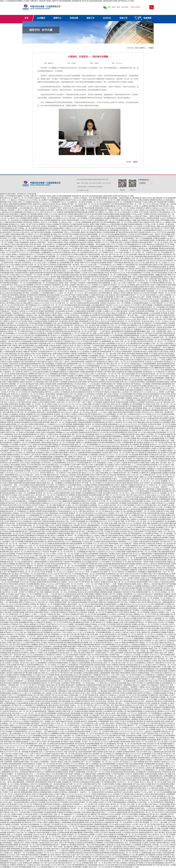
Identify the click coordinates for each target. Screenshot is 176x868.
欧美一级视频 (49, 738)
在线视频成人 (116, 309)
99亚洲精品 (43, 319)
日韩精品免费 (120, 552)
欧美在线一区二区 (17, 766)
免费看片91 (120, 265)
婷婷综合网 (80, 845)
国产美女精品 (169, 354)
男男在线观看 (113, 544)
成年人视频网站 (16, 740)
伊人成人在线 (42, 420)
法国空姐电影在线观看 (111, 261)
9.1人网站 (109, 463)
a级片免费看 (163, 418)
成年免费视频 (150, 311)
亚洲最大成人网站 (138, 624)
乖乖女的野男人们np (85, 360)
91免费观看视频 (9, 703)
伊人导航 (51, 489)
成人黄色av (66, 285)
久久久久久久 (129, 639)
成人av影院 (25, 307)
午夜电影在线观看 (25, 576)
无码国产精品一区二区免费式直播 (87, 798)
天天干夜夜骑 (125, 794)
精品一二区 (4, 602)
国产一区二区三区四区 (102, 772)
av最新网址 (168, 295)
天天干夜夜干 (85, 317)
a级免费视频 (114, 230)
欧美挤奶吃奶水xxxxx (103, 418)
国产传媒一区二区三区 (125, 744)
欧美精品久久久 (105, 376)
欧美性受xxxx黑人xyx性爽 (96, 723)
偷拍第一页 (163, 224)
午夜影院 (141, 210)
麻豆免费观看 (137, 715)
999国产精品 (106, 404)
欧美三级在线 (28, 449)
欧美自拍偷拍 (57, 546)
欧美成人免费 (48, 570)
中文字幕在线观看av (34, 719)
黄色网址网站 (5, 552)
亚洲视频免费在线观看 (72, 299)
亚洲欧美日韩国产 (50, 402)
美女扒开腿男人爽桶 (95, 602)
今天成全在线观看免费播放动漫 (28, 628)
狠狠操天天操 (56, 758)
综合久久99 (6, 291)
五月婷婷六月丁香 (9, 657)
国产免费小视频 (110, 610)
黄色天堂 (53, 548)
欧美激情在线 (149, 669)
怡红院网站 (141, 382)
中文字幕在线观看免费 (118, 204)
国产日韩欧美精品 (69, 798)
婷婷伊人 (47, 612)
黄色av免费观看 (146, 497)
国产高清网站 (134, 610)
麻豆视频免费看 (117, 315)
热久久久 (103, 459)
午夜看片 (89, 402)
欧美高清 (120, 491)
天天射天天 (90, 220)
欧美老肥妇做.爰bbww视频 (85, 661)
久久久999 (102, 562)
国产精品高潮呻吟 (151, 453)
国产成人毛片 (87, 727)
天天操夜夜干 (52, 208)
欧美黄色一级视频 (151, 538)
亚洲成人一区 (106, 760)
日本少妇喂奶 (24, 485)
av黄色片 (117, 485)
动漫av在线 (106, 667)
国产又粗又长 (34, 224)
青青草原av (16, 463)
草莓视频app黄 (5, 394)
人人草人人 (153, 679)
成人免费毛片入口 (101, 212)
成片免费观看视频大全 (110, 645)
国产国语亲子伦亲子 (68, 477)
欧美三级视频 (39, 311)
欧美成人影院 (113, 507)
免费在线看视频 (66, 277)
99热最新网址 (153, 335)
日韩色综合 (128, 778)
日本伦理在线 (73, 802)
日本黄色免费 (86, 481)
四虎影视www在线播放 (96, 699)
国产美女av (96, 321)
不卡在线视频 (76, 574)
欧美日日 (48, 618)
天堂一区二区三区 (35, 356)
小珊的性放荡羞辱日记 (12, 281)
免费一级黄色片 (11, 257)
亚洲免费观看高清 (10, 206)
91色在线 (105, 453)
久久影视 (119, 244)
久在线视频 (169, 509)
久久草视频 (101, 687)
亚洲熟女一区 (37, 218)
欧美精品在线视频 (6, 247)
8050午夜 (35, 366)
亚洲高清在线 (170, 576)
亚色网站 (95, 285)
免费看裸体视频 (78, 424)
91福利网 (152, 730)
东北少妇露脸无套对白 (25, 562)
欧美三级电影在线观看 (38, 616)
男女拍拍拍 (82, 760)
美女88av (114, 279)
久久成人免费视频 (109, 808)
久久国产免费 (75, 465)
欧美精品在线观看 (82, 495)
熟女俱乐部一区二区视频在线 (16, 511)
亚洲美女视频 (160, 210)
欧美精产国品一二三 (129, 465)
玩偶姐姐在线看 (51, 384)
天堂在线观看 (27, 533)
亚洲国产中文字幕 (144, 531)
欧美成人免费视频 (111, 586)
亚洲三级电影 (135, 376)
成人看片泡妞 (69, 416)
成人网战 (23, 303)
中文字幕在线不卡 (45, 238)
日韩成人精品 (157, 661)
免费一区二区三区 (137, 804)
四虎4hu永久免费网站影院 (46, 772)
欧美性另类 (100, 643)
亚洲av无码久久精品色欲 (21, 236)
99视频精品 (115, 416)
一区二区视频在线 (128, 738)
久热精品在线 (171, 568)
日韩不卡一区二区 (65, 287)
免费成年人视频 (157, 816)
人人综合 (7, 525)
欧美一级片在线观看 (119, 713)
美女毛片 (87, 814)
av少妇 (114, 360)
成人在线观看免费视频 (167, 608)
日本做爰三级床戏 (155, 843)
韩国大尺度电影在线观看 (19, 273)
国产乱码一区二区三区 (88, 523)
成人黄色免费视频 (86, 748)
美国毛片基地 (63, 608)
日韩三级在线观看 (64, 701)
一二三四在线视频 (88, 418)
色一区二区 (112, 275)
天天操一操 (168, 398)
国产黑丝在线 (90, 449)
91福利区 (30, 386)
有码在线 (167, 628)
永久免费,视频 (168, 200)
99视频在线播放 (88, 438)
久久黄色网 (95, 406)
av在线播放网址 (5, 705)
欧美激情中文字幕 (106, 509)
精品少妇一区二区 (58, 443)
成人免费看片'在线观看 (47, 200)
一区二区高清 (168, 341)
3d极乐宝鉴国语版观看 (166, 335)
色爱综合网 (127, 368)
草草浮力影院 (107, 257)
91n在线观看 (102, 756)
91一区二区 (133, 253)
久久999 (127, 776)
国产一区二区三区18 (31, 829)
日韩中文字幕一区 (134, 432)
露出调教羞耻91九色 (160, 198)
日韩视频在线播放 (34, 503)
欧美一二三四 (73, 222)
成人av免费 (131, 669)
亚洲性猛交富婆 (75, 378)
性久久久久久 (162, 289)
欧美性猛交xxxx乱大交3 (155, 402)
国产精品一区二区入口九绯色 (163, 396)
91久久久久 (156, 414)
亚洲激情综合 (147, 372)
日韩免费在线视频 (30, 420)
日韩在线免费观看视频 (155, 350)
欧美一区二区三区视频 (24, 451)
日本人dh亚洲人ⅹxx (69, 633)
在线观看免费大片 (85, 321)
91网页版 (90, 242)
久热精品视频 (31, 380)
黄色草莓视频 (157, 247)
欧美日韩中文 (9, 810)
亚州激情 (66, 354)
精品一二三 (95, 683)
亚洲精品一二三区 (117, 271)
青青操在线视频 (161, 323)
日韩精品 (105, 651)
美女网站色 (126, 384)
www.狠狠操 (166, 222)
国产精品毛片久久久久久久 (138, 301)
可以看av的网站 (148, 202)
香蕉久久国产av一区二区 (145, 319)
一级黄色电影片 (95, 236)
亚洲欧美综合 (143, 570)
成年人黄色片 (95, 582)
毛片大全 (23, 582)
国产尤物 (127, 820)
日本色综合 (159, 315)
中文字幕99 (137, 305)
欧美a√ (70, 420)
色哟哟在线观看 (106, 352)
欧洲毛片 (142, 218)
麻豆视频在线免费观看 (72, 643)
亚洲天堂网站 (83, 382)
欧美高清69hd (60, 521)
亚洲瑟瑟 (19, 835)
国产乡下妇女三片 (12, 736)
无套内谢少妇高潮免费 (70, 238)
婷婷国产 (118, 814)
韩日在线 (163, 542)
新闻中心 (57, 18)
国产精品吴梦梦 (15, 837)
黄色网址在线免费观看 (93, 453)
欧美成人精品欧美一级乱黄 (89, 580)
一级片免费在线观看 (50, 732)
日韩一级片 (57, 323)
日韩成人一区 (103, 356)
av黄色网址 (107, 497)
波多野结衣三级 (97, 222)
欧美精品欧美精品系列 (28, 772)
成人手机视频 (162, 703)
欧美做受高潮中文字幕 (38, 810)
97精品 (101, 329)
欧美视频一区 (97, 257)
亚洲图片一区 (62, 291)
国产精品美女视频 (20, 271)
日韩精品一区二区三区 (27, 637)
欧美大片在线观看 (87, 515)
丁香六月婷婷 (17, 376)
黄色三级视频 (17, 780)
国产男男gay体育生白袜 (125, 360)
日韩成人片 (56, 659)
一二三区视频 (140, 267)
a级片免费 (6, 412)
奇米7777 (91, 354)
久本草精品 (83, 337)
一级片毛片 (73, 303)
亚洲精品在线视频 (164, 459)
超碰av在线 (48, 279)
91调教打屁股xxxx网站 (147, 463)
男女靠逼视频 (64, 275)
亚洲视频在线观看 (62, 772)
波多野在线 (29, 612)
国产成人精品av (76, 467)
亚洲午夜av (130, 281)
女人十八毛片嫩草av (46, 770)
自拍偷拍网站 (37, 693)
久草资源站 (111, 703)
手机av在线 (119, 319)
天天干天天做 (112, 521)
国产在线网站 (98, 499)
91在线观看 (167, 548)
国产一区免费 (146, 297)
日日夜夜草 (72, 499)
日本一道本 (62, 234)
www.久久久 (104, 366)
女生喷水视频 (150, 637)
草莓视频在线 (86, 378)
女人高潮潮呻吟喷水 (109, 788)
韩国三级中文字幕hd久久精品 (76, 687)
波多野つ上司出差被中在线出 (43, 814)
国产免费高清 (140, 671)
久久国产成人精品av (14, 669)
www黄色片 (77, 281)
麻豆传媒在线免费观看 (74, 544)
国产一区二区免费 (124, 637)
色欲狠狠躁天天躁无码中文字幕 (124, 592)
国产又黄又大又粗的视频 (55, 368)
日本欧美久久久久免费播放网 (95, 558)
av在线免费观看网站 (153, 236)
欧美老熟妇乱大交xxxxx (103, 734)
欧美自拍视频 (137, 394)
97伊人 (92, 800)
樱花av (22, 699)
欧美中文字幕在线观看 (23, 341)
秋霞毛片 (78, 483)
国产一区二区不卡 (102, 576)
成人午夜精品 (48, 614)
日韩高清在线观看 (72, 220)
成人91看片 (90, 465)
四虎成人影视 (154, 220)
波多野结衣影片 (136, 364)
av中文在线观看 (152, 519)
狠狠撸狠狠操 (59, 317)
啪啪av (120, 691)
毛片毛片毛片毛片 (156, 261)
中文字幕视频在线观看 (40, 576)
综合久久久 (103, 521)
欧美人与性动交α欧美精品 (33, 323)
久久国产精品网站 (52, 608)
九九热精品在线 (148, 711)
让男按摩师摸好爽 (33, 251)
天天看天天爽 (119, 297)
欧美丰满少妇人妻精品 (59, 204)
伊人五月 (102, 580)
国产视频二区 (122, 521)
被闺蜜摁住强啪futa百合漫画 (95, 443)
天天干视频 (153, 699)
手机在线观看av (48, 719)
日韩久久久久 (16, 827)
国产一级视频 (45, 721)
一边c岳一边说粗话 (42, 410)
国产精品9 (4, 238)
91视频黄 (144, 289)
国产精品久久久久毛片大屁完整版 (59, 556)
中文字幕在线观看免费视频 (119, 626)
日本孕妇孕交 (26, 263)
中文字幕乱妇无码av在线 (136, 616)
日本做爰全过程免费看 (98, 263)
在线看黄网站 (52, 533)
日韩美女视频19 (90, 556)
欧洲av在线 (108, 752)
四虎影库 (133, 661)
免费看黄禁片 (142, 271)
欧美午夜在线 (93, 507)
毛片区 (111, 253)
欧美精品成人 (93, 293)
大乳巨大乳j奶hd (110, 228)
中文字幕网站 (87, 626)
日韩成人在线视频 (126, 693)
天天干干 (41, 279)
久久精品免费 (76, 740)
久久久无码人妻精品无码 (58, 214)
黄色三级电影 (122, 600)
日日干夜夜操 (142, 424)
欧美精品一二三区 (6, 287)
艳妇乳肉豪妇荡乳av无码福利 (26, 802)
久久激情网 (31, 511)
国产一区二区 (87, 398)
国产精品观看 (69, 667)
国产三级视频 (85, 279)
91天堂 (89, 831)
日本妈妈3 (127, 833)
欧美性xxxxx (90, 451)
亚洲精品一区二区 (93, 271)
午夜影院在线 (47, 380)
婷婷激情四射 (121, 475)
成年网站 (66, 366)
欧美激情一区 (130, 489)
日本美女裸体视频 (114, 533)
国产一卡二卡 (34, 307)
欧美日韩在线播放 (12, 214)
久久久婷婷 (94, 639)
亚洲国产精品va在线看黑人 (105, 386)
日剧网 (13, 814)
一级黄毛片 (163, 487)
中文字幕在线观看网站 (143, 493)
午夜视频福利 (33, 501)
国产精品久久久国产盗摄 (60, 386)
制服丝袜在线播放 (85, 527)
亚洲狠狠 (138, 586)
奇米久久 (44, 222)
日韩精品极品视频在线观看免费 (145, 257)
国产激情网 (132, 659)
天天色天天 (148, 566)
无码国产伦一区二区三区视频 (16, 368)
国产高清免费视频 (79, 521)
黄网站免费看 (143, 455)
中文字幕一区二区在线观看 (101, 725)
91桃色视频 (129, 606)
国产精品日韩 (102, 327)
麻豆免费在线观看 (90, 691)
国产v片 (15, 719)
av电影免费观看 (16, 378)
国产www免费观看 (46, 515)
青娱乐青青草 (138, 693)
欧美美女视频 (58, 426)
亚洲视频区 (110, 240)
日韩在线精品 (12, 841)
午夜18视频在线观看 (135, 406)
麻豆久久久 (71, 810)
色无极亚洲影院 (62, 265)
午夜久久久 (57, 515)
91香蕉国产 (169, 368)
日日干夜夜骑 (10, 307)
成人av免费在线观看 (41, 346)
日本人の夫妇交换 (159, 358)
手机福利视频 (141, 469)
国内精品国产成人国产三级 (85, 517)
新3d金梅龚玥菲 (158, 521)
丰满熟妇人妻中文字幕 (137, 337)
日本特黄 (47, 216)
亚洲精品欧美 (119, 489)
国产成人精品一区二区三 (54, 396)
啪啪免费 (47, 234)
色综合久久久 (15, 560)
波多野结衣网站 (111, 542)
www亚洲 (84, 273)
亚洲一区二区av (62, 428)
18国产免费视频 (139, 762)
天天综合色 (6, 378)
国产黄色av (149, 596)
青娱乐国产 (30, 499)
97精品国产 (95, 689)
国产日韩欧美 (112, 321)
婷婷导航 (154, 214)
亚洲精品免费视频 (63, 527)
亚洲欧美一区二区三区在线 (78, 513)
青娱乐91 (168, 780)
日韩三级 (47, 635)
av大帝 (120, 249)
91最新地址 (72, 475)
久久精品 (138, 489)
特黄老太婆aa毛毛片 (34, 552)
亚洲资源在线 (72, 382)
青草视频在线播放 (93, 366)
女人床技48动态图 (134, 509)
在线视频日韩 (30, 414)
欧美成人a (161, 230)
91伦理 (132, 362)
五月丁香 (166, 531)
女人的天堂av (13, 301)
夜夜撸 (12, 374)
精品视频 (59, 394)
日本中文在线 (68, 329)
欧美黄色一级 (153, 738)
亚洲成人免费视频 (81, 356)
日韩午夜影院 (119, 263)
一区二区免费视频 (29, 493)
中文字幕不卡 (167, 760)
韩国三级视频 (61, 806)
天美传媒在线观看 (165, 309)
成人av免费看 (76, 701)
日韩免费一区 (74, 580)
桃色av (166, 742)
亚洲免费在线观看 (15, 764)
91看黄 (16, 479)
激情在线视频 (105, 271)
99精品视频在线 (84, 505)
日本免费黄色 (53, 620)
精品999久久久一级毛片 (127, 734)
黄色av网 (17, 434)
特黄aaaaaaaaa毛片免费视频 (23, 285)
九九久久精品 (128, 422)
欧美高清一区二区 (124, 321)
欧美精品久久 (119, 671)
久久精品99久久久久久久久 (105, 552)
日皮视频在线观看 (119, 568)
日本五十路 (170, 311)
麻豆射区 (65, 321)
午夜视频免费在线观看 (158, 578)
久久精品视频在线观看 (153, 677)
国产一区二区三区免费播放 (114, 220)
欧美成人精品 (45, 774)
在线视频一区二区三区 (94, 202)
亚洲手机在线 (67, 622)
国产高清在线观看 (112, 748)
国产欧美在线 (32, 277)
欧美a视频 (165, 491)
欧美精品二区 (50, 400)
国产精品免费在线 (165, 269)
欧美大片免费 (24, 337)
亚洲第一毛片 (101, 240)
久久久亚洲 (88, 265)
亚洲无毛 (59, 390)
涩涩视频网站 (109, 612)
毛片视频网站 (98, 843)
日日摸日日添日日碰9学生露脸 (115, 483)
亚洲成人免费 (168, 352)
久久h (29, 709)
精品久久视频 (148, 352)
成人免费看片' (125, 576)
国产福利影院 (64, 224)
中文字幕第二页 (151, 434)
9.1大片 (53, 774)
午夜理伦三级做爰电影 (88, 596)
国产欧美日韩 (137, 562)
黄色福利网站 (40, 491)
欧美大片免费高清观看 (48, 297)
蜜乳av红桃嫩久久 (146, 344)
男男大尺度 (17, 505)
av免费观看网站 (46, 253)
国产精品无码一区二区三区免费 (131, 230)
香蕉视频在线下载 (66, 808)
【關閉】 (135, 162)
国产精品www (110, 422)
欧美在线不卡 (50, 244)
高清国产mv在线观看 (92, 376)
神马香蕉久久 (168, 362)
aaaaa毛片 (163, 218)
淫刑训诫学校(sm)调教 (134, 736)
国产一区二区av (158, 344)
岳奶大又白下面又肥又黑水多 (131, 525)
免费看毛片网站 (43, 214)
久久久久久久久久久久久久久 (135, 378)
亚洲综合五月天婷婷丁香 (37, 469)
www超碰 (124, 659)
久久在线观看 (120, 614)
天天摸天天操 (88, 341)
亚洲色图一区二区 (52, 572)
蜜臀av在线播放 (98, 752)
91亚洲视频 (40, 313)
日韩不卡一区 (110, 471)
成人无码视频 (106, 251)
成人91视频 (100, 827)
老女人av (42, 752)
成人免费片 (6, 234)
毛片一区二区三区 (57, 305)
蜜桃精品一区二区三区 (54, 622)
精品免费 (135, 455)
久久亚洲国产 (141, 402)
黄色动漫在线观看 (53, 295)
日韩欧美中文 (41, 622)
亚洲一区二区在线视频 (106, 457)
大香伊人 (169, 331)
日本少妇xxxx (72, 463)
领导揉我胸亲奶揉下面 (154, 626)
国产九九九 (168, 556)
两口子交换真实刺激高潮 (119, 406)
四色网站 (129, 408)
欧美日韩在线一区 (12, 523)
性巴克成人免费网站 (133, 614)
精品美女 (119, 422)
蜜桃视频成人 (25, 784)
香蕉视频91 (68, 610)
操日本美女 (158, 325)
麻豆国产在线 (83, 249)
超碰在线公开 (132, 327)
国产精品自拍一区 (148, 323)
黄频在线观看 (74, 372)
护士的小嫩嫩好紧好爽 (156, 368)
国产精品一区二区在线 (75, 204)
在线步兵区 (8, 744)
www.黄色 (109, 620)
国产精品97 (49, 362)
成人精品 (92, 325)
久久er (40, 305)
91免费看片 (113, 651)
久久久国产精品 (154, 303)
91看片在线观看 (147, 305)
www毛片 (29, 517)
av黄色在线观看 (160, 287)
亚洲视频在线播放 (15, 230)
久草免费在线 (65, 392)
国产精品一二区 (59, 614)
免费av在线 (124, 301)
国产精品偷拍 (115, 358)
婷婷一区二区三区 (78, 434)
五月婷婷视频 (80, 240)
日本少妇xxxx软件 (30, 461)
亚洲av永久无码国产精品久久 (89, 380)
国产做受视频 (5, 283)
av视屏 (44, 822)
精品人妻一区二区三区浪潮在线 (35, 358)
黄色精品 (17, 422)
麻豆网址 (159, 333)
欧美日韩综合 (5, 586)
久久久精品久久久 (146, 370)
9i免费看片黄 (146, 376)
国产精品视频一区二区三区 (55, 257)
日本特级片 (9, 635)
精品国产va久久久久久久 (115, 305)
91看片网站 (107, 372)
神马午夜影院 (63, 406)
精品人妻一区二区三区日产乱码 (80, 406)
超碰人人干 (74, 533)
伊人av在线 (111, 614)
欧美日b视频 (127, 372)
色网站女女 (166, 843)
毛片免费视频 (130, 469)
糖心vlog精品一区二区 (125, 560)
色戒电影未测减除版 (135, 224)
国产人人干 (164, 303)
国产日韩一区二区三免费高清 (157, 827)
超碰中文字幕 (104, 600)
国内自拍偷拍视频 (84, 305)
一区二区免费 (169, 337)
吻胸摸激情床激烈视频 (140, 368)
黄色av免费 (149, 829)
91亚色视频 (8, 428)
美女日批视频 (67, 281)
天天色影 (59, 350)
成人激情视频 (134, 198)
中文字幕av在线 (149, 628)
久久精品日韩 (162, 699)
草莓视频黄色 (100, 220)
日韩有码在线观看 (101, 424)
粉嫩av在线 (137, 568)
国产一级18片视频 (165, 348)
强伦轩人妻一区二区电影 (158, 263)
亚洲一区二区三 (37, 709)
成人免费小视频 (85, 491)
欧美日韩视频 (39, 542)
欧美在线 (68, 760)
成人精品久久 (59, 657)
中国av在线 (122, 523)
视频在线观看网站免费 (145, 653)
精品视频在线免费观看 (66, 744)
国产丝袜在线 (146, 398)
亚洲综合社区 (91, 327)
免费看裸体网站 (120, 827)
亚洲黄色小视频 (5, 226)
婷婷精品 (150, 253)
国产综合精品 (61, 584)
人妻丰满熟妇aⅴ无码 (12, 303)
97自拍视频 (129, 721)
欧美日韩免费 (123, 717)
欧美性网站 (164, 216)
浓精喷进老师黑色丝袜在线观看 (88, 303)
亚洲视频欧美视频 (27, 390)
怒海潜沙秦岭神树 (61, 776)
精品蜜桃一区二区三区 (13, 533)
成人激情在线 (103, 370)
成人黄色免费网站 (77, 430)
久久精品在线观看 (165, 420)
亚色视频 (98, 651)
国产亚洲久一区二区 (135, 521)
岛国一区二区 (147, 521)
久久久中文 (31, 732)
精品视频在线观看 (90, 778)
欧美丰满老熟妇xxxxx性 (43, 689)
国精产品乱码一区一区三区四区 (68, 327)
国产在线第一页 (44, 198)
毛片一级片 (86, 228)
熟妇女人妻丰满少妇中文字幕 (63, 269)
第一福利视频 (23, 752)
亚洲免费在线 (7, 443)
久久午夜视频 (98, 641)
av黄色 (13, 525)
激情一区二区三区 (53, 449)
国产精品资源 (52, 428)
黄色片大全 (156, 784)
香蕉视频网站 (8, 366)
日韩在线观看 (7, 843)
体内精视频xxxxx (11, 333)
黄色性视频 (131, 354)
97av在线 (19, 493)
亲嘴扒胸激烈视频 (150, 380)
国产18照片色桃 (39, 362)
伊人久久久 (137, 554)
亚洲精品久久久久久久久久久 (69, 616)
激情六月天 (129, 392)
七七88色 (75, 760)
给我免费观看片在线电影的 (16, 491)
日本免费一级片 (76, 418)
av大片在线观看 (52, 616)
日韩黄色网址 (103, 554)
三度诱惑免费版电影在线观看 (156, 267)
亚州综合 (81, 592)
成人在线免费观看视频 (107, 764)
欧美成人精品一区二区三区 (139, 481)
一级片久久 (71, 582)
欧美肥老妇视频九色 (106, 570)
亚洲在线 (146, 394)
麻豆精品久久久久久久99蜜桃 (115, 434)
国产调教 (168, 275)
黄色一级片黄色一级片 (76, 265)
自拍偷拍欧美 (168, 305)
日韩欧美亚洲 (139, 396)
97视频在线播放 (76, 398)
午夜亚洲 (73, 671)
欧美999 (148, 232)
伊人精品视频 (57, 798)
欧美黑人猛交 (9, 410)
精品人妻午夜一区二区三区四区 (73, 350)
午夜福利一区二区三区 (165, 293)
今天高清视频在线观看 (133, 461)
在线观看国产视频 (152, 683)
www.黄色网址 (158, 635)
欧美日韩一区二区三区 (155, 341)
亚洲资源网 (156, 732)
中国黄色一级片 (152, 659)
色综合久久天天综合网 (19, 321)
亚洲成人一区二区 (9, 499)
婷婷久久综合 (151, 329)
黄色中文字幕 (35, 301)
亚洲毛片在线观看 (113, 327)
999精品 (109, 754)
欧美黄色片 (62, 408)
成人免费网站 (15, 348)
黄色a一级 (12, 802)
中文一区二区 (83, 364)
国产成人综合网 (131, 386)
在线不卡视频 (7, 382)
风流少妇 (169, 833)
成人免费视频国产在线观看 (70, 596)
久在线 (166, 812)
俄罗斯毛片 (51, 259)
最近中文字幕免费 (138, 453)
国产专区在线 (42, 259)
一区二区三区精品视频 (111, 337)
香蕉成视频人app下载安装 (125, 269)
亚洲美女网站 (33, 344)
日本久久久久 (161, 610)
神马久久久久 (51, 212)
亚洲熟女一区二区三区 (98, 578)
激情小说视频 (57, 309)
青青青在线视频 (111, 681)
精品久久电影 (7, 643)
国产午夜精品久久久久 (38, 428)
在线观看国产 (19, 681)
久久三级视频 (103, 253)
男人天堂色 (11, 275)
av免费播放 (68, 317)
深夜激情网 (55, 635)
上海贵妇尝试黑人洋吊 (46, 843)
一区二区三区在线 (93, 281)
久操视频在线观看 (73, 639)
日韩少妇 (118, 428)
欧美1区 (10, 406)
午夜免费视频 (51, 366)
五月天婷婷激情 (147, 505)
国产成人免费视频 (19, 626)
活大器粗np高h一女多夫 (31, 475)
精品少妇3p (137, 297)
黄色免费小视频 (48, 422)
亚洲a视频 (95, 560)
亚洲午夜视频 (144, 240)
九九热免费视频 (20, 261)
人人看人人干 (19, 210)
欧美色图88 (28, 554)
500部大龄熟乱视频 (74, 645)
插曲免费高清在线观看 (116, 236)
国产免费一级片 (170, 667)
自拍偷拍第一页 (20, 527)
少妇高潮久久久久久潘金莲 (28, 445)
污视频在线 (141, 255)
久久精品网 (20, 420)
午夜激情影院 (15, 299)
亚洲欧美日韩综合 (96, 232)
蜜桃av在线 (145, 422)
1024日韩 (155, 269)
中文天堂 (161, 576)
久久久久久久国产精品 (12, 269)
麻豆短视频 (101, 269)
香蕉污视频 (91, 806)
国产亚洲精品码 (31, 305)
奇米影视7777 (37, 416)
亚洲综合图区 (37, 287)
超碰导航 (122, 665)
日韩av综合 (101, 550)
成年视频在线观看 (71, 305)
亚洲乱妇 (33, 242)
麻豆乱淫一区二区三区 (157, 475)
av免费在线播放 (57, 354)
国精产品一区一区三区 (73, 289)
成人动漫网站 (106, 388)
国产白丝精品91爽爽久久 (150, 750)
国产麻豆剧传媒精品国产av (101, 416)
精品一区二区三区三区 (23, 685)
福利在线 (22, 438)
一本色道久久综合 (103, 503)
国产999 (112, 255)
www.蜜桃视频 (27, 705)
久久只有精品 (133, 275)
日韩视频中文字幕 (9, 489)
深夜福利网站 (121, 317)
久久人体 (28, 639)
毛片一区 (120, 303)
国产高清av (4, 578)
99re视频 (118, 784)
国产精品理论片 (12, 711)
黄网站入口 (89, 667)
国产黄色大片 (32, 279)
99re (172, 614)
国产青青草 (97, 796)
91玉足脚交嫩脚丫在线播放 (9, 337)
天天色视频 (69, 259)
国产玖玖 (97, 467)
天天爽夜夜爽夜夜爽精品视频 (10, 738)
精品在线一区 (114, 505)
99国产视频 (125, 218)
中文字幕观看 (88, 544)
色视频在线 (90, 261)
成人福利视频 (155, 483)
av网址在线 (169, 428)
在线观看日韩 (138, 352)
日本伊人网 (140, 602)
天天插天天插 (27, 814)
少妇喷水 (44, 226)
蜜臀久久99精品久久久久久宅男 (70, 228)
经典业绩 (74, 18)
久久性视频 (76, 560)
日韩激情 (85, 675)
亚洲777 (65, 837)
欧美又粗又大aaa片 (7, 198)
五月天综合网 (144, 212)
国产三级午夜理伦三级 (164, 299)
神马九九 (37, 717)
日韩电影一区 (112, 513)
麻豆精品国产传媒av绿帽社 (35, 384)
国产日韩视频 (7, 732)
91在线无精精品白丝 (7, 228)
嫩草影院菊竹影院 (118, 564)
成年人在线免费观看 (135, 380)
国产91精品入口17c (42, 578)
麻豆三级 (144, 766)
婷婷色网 (139, 588)
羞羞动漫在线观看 (97, 604)
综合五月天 (104, 544)
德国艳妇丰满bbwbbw (149, 568)
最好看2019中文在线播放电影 (12, 212)
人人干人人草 (159, 426)
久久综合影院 (102, 746)
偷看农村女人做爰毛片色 (42, 204)
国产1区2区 (155, 376)
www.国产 (117, 463)
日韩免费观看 (49, 364)
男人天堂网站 (22, 677)
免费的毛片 (21, 257)
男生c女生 (152, 299)
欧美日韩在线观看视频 (32, 519)
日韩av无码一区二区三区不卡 (67, 402)
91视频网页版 (132, 802)
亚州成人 (128, 824)
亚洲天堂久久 (16, 394)
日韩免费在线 (93, 329)
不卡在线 (23, 715)
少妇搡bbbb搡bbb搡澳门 (61, 453)
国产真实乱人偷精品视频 (111, 331)
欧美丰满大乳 (26, 794)
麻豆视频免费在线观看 (49, 291)
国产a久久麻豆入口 (41, 434)
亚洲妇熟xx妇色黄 (109, 491)
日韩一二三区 (74, 236)
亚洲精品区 (58, 560)
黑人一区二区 (65, 467)
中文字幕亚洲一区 (103, 358)
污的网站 (112, 554)
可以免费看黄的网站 (33, 584)
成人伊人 (94, 637)
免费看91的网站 (139, 774)
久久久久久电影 (66, 449)
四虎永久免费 (36, 734)
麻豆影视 (158, 772)
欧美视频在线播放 (44, 329)
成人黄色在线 (84, 503)
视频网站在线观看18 (150, 451)
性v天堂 (85, 471)
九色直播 (83, 271)
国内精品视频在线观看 (111, 214)
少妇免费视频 (93, 356)
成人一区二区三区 (19, 748)
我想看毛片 (16, 618)
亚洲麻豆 (167, 594)
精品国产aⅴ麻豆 (157, 531)
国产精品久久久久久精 (139, 293)
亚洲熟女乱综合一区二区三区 (102, 398)
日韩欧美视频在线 (158, 556)
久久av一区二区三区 (117, 455)
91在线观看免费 (84, 267)
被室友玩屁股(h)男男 (120, 509)
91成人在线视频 (137, 277)
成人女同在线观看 (142, 265)
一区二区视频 (170, 637)
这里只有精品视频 (102, 473)
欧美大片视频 (156, 285)
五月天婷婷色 (113, 566)
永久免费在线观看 (40, 390)
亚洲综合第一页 (56, 475)
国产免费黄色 (29, 529)
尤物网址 (33, 604)
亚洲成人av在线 (107, 568)
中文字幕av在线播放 (92, 350)
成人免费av (53, 410)
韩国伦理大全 (112, 249)
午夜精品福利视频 (88, 645)
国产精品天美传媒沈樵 (130, 707)
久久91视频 (103, 285)
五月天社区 (159, 616)
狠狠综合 (58, 606)
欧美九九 (91, 364)
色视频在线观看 (143, 673)
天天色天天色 (129, 257)
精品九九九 (20, 275)
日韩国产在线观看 (67, 376)
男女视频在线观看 (125, 770)
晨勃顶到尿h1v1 (87, 390)
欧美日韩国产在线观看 (137, 232)
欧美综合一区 (82, 441)
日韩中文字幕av (121, 780)
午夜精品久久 (90, 301)
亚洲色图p (69, 790)
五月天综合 (9, 473)
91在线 (63, 220)
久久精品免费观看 (84, 663)
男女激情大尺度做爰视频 (88, 275)
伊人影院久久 (86, 400)
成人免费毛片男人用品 (37, 479)
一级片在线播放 (100, 244)
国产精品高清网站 (12, 730)
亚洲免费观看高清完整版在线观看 (76, 212)
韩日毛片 (58, 802)
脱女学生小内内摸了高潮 (14, 754)
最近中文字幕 (141, 513)
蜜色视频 (168, 400)
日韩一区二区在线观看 (28, 412)
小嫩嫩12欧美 (159, 275)
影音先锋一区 (143, 730)
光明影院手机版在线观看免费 (45, 511)
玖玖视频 (107, 218)
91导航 (146, 390)
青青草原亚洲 (139, 362)
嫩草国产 (103, 305)
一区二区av (63, 592)
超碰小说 (139, 285)
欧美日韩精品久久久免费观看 (65, 261)
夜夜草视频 (97, 709)
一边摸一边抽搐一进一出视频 (144, 651)
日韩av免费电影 (112, 677)
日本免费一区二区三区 (139, 479)
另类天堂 (43, 212)
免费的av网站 (116, 289)
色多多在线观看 (132, 503)
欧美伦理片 (127, 249)
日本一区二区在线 (157, 443)
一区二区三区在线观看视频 (28, 283)
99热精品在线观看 (88, 335)
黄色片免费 (106, 685)
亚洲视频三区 (159, 647)
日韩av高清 (146, 535)
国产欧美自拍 (47, 546)
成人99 (113, 667)
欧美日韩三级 (37, 477)
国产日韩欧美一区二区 (81, 457)
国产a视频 (122, 736)
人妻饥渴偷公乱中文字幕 (95, 531)
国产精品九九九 (23, 798)
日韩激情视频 (102, 275)
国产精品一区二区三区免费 (147, 515)
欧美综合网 (80, 538)
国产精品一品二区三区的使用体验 (94, 574)
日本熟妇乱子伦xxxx (97, 291)
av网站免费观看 (118, 257)
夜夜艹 (60, 208)
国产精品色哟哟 (119, 348)
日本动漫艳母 (98, 226)
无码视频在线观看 (80, 831)
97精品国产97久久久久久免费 (104, 242)
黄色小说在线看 (142, 438)
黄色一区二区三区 (103, 461)
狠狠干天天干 (85, 263)
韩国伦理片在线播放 (94, 238)
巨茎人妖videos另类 (29, 313)
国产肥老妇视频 (104, 293)
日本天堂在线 (111, 475)
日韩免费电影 (91, 610)
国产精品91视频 (165, 449)
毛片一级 (171, 214)
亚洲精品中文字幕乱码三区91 (69, 612)
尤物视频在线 (80, 685)
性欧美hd (141, 457)
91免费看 (119, 594)
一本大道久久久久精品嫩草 (65, 356)
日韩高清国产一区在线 (45, 242)
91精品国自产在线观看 (68, 820)
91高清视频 (119, 639)
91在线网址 (132, 311)
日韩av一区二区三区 (122, 362)
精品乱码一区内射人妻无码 (73, 251)
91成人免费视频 (61, 436)
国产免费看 (94, 230)
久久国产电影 (17, 249)
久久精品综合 (86, 560)
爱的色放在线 (129, 263)
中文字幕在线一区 (82, 746)
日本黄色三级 (40, 550)
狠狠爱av (110, 459)
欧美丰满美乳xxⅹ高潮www (150, 449)
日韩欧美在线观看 (6, 315)
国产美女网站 (32, 352)
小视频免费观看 (91, 283)
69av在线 (3, 669)
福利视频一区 (171, 533)
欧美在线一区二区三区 (56, 519)
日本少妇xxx (17, 232)
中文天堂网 (118, 208)
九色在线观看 (63, 513)
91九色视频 (8, 675)
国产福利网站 (87, 408)
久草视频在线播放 (98, 831)
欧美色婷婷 (124, 608)
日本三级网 (24, 309)
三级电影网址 (67, 606)
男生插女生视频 (85, 234)
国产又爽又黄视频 (23, 319)
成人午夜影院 (75, 525)
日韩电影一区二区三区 (96, 428)
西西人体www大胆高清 (128, 382)
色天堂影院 (85, 713)
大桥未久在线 (92, 697)
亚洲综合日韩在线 (109, 402)
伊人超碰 (72, 608)
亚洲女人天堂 (96, 259)
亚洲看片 (72, 772)
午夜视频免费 (73, 548)
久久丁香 (56, 352)
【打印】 (129, 162)
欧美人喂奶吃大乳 (144, 633)
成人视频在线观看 (135, 430)
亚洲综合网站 (7, 513)
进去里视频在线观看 (162, 479)
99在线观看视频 (57, 232)
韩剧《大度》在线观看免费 (156, 331)
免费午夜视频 (57, 505)
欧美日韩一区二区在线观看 (165, 651)
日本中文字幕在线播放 (71, 210)
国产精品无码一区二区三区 (73, 707)
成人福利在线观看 (43, 206)
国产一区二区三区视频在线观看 (34, 400)
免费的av (7, 770)
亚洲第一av (170, 610)
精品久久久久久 (86, 285)
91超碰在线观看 (125, 742)
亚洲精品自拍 (73, 531)
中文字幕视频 (133, 679)
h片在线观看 (92, 358)
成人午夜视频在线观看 (24, 218)
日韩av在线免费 (137, 501)
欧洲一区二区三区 (155, 390)
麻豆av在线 (152, 665)
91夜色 (107, 806)
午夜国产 (147, 483)
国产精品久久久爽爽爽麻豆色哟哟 (53, 734)
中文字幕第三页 (148, 273)
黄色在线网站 (47, 218)
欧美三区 (164, 372)
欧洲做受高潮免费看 (112, 449)
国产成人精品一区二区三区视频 (68, 590)
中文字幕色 (12, 370)
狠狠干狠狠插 (53, 445)
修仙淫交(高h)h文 (111, 291)
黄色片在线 (16, 244)
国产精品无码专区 (162, 206)
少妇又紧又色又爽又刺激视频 (41, 232)
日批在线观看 (127, 451)
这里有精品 (38, 570)
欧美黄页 (10, 471)
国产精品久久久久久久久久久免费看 (61, 624)
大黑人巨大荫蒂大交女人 (27, 495)
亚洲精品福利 (110, 639)
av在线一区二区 (95, 251)
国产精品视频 (153, 348)
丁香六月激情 (20, 499)
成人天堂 (57, 339)
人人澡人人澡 (81, 633)
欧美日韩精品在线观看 (126, 412)
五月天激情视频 (129, 244)
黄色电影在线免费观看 (16, 507)
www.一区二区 (85, 804)
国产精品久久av (89, 535)
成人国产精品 (110, 780)
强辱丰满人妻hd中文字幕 (117, 796)
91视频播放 (150, 469)
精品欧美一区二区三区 (97, 768)
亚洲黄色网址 (92, 200)
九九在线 (165, 626)
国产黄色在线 (34, 309)
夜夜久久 (23, 251)
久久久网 (119, 259)
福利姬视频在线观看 (49, 831)
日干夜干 (83, 327)
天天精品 (50, 358)
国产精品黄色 (138, 443)
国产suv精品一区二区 (128, 358)
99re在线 (65, 236)
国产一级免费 (34, 457)
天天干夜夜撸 (18, 247)
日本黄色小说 (101, 677)
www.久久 (171, 263)
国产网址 (107, 364)
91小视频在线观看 (45, 281)
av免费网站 (131, 487)
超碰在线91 (62, 651)
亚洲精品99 (135, 598)
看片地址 (39, 495)
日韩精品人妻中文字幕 (91, 368)
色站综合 (86, 224)
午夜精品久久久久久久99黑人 (28, 200)
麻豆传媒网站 (16, 465)
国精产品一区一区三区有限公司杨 (26, 198)
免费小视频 (60, 721)
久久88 (84, 281)
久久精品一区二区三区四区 (76, 410)
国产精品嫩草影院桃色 (22, 616)
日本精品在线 (153, 455)
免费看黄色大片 (139, 538)
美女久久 (104, 321)
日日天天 (160, 380)
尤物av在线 (68, 752)
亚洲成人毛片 (32, 695)
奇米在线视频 (112, 198)
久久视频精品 (13, 414)
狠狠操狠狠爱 (76, 542)
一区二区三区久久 (22, 608)
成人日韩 (5, 293)
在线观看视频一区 (141, 317)
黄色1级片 (112, 259)
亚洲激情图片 (73, 792)
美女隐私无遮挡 (100, 542)
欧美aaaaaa (18, 475)
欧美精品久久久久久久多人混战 (16, 671)
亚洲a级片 (84, 612)
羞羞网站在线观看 (169, 473)
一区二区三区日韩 (130, 271)
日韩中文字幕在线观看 (10, 584)
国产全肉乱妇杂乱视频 (120, 679)
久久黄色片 (162, 630)
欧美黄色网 (153, 465)
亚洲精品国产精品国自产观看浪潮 (137, 426)
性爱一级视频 (118, 584)
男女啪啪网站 (138, 390)
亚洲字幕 (80, 594)
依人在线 (87, 756)
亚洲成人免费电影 (125, 535)
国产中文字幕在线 (54, 430)
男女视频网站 (29, 647)
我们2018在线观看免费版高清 (117, 432)
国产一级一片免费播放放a (14, 461)
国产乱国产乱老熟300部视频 (78, 295)
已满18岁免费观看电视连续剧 (45, 845)
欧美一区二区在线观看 (113, 277)
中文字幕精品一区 (91, 370)
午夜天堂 (9, 748)
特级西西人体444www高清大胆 (146, 564)
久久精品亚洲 (163, 582)
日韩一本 (128, 455)
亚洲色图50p (40, 453)
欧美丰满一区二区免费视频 (122, 202)
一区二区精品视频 (127, 400)
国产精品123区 (150, 333)
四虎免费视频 (59, 267)
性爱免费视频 (93, 554)
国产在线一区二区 (136, 441)
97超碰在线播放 (8, 327)
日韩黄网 (154, 703)
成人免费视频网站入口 (137, 596)
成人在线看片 (7, 663)
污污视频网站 (60, 400)
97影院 (100, 493)
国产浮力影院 (141, 374)
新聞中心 (143, 48)
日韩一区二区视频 (162, 317)
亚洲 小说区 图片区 (24, 329)
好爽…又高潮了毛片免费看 (140, 436)
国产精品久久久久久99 (98, 432)
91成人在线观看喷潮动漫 (132, 247)
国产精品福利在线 (65, 709)
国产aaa (65, 247)
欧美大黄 (27, 216)
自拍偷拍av (20, 639)
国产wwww (59, 299)
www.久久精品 (64, 378)
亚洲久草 (119, 624)
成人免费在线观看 (40, 247)
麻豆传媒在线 (85, 703)
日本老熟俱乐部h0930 (45, 352)
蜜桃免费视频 (120, 426)
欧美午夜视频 (76, 493)
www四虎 (55, 493)
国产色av (75, 752)
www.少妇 (63, 635)
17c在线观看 (21, 238)
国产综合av (137, 784)
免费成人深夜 (63, 283)
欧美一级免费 (165, 412)
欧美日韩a (140, 485)
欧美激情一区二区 (74, 835)
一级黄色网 (58, 210)
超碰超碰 (168, 469)
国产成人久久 (74, 568)
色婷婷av (127, 356)
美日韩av (112, 317)
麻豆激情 (72, 244)
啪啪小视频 (87, 404)
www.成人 (117, 570)
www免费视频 (19, 548)
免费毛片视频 (94, 224)
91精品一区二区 (114, 212)
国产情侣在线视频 (104, 315)
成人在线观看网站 (103, 204)
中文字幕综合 (27, 505)
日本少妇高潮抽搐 (9, 554)
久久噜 (98, 374)
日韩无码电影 (75, 232)
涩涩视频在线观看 (23, 226)
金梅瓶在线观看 (11, 424)
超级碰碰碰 (101, 463)
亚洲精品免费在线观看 (106, 489)
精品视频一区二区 (161, 618)
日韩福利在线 (166, 772)
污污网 (65, 380)
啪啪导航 (108, 479)
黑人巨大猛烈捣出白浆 (97, 313)
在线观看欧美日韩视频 (158, 633)
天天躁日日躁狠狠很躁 (21, 242)
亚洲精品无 (31, 764)
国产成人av (68, 564)
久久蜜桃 (165, 715)
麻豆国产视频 (73, 321)
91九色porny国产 (137, 214)
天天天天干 (105, 742)
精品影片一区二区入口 (60, 626)
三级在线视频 (99, 841)
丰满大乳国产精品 (65, 434)
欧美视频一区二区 (101, 354)
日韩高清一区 (77, 727)
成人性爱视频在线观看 (125, 837)
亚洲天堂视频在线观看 (69, 441)
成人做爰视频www (167, 713)
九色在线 (99, 309)
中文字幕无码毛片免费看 (46, 461)
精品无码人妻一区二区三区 (80, 331)
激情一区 (98, 635)
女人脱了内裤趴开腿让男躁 (40, 596)
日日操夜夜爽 (48, 325)
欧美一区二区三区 (48, 436)
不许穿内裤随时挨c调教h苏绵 (37, 715)
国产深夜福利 (155, 422)
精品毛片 (23, 580)
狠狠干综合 (59, 738)
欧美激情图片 (155, 542)
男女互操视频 (54, 228)
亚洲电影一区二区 (159, 598)
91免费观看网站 (106, 341)
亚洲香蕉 (115, 734)
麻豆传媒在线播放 (16, 568)
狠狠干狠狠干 (112, 637)
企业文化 (107, 18)
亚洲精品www (105, 224)
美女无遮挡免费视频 (109, 590)
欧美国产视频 (55, 277)
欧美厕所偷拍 (114, 770)
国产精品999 (71, 230)
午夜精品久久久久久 (116, 366)
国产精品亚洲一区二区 (92, 319)
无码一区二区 (136, 259)
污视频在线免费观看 (84, 422)
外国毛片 (134, 673)
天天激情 (107, 531)
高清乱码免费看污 (79, 388)
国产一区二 (142, 253)
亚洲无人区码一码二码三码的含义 (93, 816)
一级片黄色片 (106, 659)
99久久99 (55, 709)
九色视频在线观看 (155, 473)
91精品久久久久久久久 (27, 588)
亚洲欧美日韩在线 (28, 689)
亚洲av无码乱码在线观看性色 (91, 679)
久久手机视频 (13, 445)
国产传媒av (144, 216)
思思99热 (100, 546)
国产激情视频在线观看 (137, 291)
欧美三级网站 (62, 582)
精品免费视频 (55, 649)
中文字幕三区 (55, 750)
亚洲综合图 (142, 242)
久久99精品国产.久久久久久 (41, 758)
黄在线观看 (84, 643)
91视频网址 (116, 287)
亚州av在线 (104, 715)
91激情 (12, 515)
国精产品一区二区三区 (152, 592)
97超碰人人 (30, 257)
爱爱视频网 (76, 622)
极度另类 (111, 738)
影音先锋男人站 (161, 788)
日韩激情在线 (53, 406)
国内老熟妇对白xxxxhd (162, 540)
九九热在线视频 (87, 467)
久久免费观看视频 (77, 206)
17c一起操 (82, 546)
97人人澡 (129, 538)
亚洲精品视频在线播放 (149, 667)
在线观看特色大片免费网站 (66, 495)
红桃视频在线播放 (6, 570)
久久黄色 (5, 279)
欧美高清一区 (59, 479)
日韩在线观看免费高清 (156, 558)
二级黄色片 (148, 732)
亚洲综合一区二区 (162, 544)
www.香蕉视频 (44, 293)
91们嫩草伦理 (95, 352)
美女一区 (135, 800)
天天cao (51, 760)
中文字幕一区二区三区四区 (117, 325)
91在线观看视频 (43, 784)
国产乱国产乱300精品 (10, 495)
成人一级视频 (59, 677)
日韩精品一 (149, 760)
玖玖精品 (124, 533)
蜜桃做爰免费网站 (157, 277)
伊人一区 (104, 319)
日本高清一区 (108, 208)
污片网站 (76, 748)
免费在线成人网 (104, 230)
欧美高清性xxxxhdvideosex (40, 202)
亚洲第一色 (43, 796)
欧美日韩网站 (159, 596)
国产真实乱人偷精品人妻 (63, 489)
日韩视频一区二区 (91, 586)
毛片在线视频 (50, 491)
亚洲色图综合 (119, 410)
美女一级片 (84, 325)
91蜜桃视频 (92, 788)
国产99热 (136, 837)
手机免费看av (17, 620)
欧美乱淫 (9, 232)
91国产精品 (148, 681)
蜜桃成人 (58, 822)
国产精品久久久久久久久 (78, 386)
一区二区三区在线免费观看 (9, 582)
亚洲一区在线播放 (84, 689)
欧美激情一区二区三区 (55, 251)
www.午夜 (67, 503)
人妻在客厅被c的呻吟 (158, 584)
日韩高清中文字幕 (16, 356)
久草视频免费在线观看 (140, 303)
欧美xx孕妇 (6, 457)
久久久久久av (166, 388)
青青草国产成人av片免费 (77, 620)
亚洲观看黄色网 (72, 364)
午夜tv (150, 835)
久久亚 (21, 519)
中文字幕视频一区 (54, 222)
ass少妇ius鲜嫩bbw (15, 265)
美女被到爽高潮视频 (100, 198)
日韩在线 (52, 346)
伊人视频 (117, 200)
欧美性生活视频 (76, 392)
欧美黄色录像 (148, 560)
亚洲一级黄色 (52, 398)
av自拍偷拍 (113, 647)
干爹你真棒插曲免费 (49, 816)
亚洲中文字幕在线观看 (154, 255)
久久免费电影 (144, 206)
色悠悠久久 (15, 687)
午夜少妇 (120, 778)
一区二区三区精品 (129, 208)
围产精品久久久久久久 (87, 473)
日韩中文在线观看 (48, 465)
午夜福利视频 (87, 796)
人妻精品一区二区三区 (62, 497)
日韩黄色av (25, 756)
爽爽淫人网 (85, 232)
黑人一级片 (127, 315)
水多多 (16, 699)
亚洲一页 (65, 303)
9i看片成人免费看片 (122, 240)
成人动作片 (143, 546)
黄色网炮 (26, 208)
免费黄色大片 (64, 372)
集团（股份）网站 (114, 7)
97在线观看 (17, 467)
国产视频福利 (12, 572)
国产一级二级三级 (106, 350)
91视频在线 (132, 414)
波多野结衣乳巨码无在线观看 (109, 382)
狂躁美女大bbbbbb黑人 (108, 303)
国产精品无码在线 (59, 669)
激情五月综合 (22, 277)
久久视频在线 (72, 202)
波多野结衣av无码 (140, 709)
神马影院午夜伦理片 (12, 806)
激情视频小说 (23, 317)
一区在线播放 (84, 315)
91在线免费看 (50, 432)
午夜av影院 (96, 647)
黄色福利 (97, 426)
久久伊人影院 (119, 746)
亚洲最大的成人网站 (119, 538)
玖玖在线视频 (119, 835)
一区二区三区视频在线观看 (30, 443)
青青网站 (171, 554)
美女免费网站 (39, 618)
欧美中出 (161, 758)
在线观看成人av (9, 459)
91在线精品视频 (98, 346)
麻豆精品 (171, 224)
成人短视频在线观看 (14, 822)
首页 (26, 18)
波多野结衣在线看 (115, 380)
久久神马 (101, 586)
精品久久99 (4, 265)
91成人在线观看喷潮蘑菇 (163, 669)
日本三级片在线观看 (97, 820)
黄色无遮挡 (115, 299)
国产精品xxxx (137, 770)
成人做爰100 (96, 404)
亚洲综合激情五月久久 (164, 329)
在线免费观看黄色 (98, 422)
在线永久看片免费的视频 (90, 740)
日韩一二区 (90, 426)
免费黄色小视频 (38, 249)
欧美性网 (100, 792)
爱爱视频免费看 (93, 525)
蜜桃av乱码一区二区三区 (33, 426)
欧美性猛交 (139, 794)
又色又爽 (142, 626)
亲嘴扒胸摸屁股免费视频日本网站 (20, 204)
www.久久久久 (68, 307)
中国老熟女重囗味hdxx (26, 255)
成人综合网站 (153, 630)
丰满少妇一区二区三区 (105, 200)
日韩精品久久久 (104, 455)
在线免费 (160, 796)
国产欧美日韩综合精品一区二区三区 (29, 525)
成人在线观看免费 (32, 790)
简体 (123, 7)
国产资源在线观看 (54, 319)
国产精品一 (73, 218)
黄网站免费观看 (78, 691)
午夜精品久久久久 (40, 299)
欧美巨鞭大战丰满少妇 (40, 509)
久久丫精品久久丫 (13, 831)
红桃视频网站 (53, 588)
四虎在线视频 (127, 394)
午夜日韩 (142, 723)
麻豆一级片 (157, 505)
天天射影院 (79, 843)
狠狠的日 (154, 612)
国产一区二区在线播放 (140, 283)
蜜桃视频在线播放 (158, 410)
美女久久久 (89, 786)
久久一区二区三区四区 (148, 614)
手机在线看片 (49, 317)
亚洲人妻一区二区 (130, 447)
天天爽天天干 (15, 487)
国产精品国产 (144, 679)
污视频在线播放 (108, 661)
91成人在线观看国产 (39, 533)
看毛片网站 (63, 778)
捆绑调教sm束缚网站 (52, 788)
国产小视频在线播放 (40, 430)
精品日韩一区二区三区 (22, 810)
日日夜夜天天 (139, 360)
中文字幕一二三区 (83, 584)
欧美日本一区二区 (44, 376)
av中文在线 (66, 447)
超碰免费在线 (159, 594)
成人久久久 (130, 348)
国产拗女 (154, 309)
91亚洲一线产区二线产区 (64, 388)
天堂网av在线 (148, 441)
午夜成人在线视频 (52, 224)
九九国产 (136, 822)
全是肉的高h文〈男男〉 (10, 485)
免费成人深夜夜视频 (98, 519)
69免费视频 (90, 244)
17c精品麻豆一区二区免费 (11, 372)
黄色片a (172, 600)
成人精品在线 (123, 645)
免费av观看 (86, 578)
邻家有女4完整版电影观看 (42, 792)
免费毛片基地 (53, 434)
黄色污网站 (158, 525)
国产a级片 (151, 479)
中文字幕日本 (97, 408)
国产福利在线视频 (74, 713)
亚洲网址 (147, 214)
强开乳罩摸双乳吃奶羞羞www (24, 410)
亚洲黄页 (104, 259)
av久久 (148, 487)
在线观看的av (91, 297)
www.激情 (88, 420)
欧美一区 (73, 346)
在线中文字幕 (49, 313)
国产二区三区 (73, 380)
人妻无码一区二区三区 (101, 626)
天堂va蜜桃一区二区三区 (108, 572)
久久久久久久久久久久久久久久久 (67, 491)
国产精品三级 (69, 558)
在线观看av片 (147, 251)
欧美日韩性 (118, 451)
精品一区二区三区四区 (125, 222)
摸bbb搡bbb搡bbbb (63, 671)
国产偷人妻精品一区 (157, 535)
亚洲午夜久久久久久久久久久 (62, 727)
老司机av (88, 659)
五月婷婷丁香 (139, 412)
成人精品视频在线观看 (112, 216)
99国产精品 (155, 687)
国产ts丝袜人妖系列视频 (103, 564)
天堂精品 (16, 784)
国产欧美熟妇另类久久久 (97, 414)
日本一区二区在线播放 (161, 253)
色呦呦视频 (42, 295)
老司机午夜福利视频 (168, 285)
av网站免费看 (99, 465)
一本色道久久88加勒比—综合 (82, 198)
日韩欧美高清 (13, 364)
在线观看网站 (147, 754)
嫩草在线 (13, 386)
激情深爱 (15, 653)
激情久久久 (141, 333)
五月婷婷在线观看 (42, 780)
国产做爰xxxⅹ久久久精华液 (38, 418)
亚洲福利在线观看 (52, 778)
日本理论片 (94, 317)
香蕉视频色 (83, 238)
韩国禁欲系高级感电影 (157, 428)
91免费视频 (60, 535)
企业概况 (41, 18)
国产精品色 (27, 287)
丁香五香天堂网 (24, 812)
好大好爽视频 (120, 313)
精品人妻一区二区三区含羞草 (51, 837)
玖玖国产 (35, 505)
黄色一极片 (34, 208)
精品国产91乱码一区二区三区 (32, 265)
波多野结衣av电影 (12, 317)
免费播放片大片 (126, 323)
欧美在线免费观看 (104, 283)
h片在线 (169, 453)
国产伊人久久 (62, 420)
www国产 (145, 366)
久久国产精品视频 (118, 774)
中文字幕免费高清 (132, 344)
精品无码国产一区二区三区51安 (79, 604)
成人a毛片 (56, 255)
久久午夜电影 (18, 287)
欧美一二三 (116, 251)
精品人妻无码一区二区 (166, 281)
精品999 (95, 344)
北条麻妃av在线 (123, 291)
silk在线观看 (170, 513)
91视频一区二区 (31, 404)
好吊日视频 (137, 422)
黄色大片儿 (82, 366)
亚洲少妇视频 (130, 588)
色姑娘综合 (146, 586)
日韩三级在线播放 (76, 673)
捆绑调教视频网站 (140, 331)
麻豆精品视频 (59, 667)
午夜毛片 (150, 837)
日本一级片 (11, 778)
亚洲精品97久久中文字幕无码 (71, 339)
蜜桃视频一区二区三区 (99, 234)
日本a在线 (121, 588)
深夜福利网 (115, 388)
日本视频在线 (152, 546)
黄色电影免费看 (125, 214)
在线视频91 (171, 202)
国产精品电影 (137, 202)
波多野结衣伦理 (170, 443)
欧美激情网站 (165, 784)
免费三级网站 (169, 596)
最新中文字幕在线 (69, 517)
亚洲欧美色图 (41, 582)
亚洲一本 (96, 459)
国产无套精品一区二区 (152, 339)
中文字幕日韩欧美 (111, 736)
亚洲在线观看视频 (41, 800)
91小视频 (92, 295)
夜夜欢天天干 (44, 645)
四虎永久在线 (100, 479)
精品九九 (80, 346)
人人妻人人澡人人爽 (118, 283)
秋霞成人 (59, 346)
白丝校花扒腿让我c (108, 426)
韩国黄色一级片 (164, 612)
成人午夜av (116, 341)
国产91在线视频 (143, 697)
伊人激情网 (141, 760)
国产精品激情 (103, 814)
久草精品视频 (73, 247)
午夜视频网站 (9, 756)
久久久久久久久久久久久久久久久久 (70, 404)
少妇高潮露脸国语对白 (89, 493)
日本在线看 (15, 824)
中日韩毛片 (93, 533)
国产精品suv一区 (86, 590)
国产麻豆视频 (27, 673)
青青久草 (22, 736)
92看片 (92, 374)
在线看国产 (127, 657)
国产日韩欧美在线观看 (92, 255)
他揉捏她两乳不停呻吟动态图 (160, 394)
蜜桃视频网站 (43, 501)
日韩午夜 (91, 337)
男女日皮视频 (152, 400)
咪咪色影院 (99, 208)
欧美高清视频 (55, 376)
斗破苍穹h (70, 370)
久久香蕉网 (4, 230)
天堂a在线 (18, 263)
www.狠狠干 (11, 218)
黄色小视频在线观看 (131, 641)
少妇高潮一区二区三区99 (102, 390)
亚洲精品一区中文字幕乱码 (122, 210)
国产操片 (10, 285)
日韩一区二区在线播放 (67, 796)
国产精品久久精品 (75, 344)
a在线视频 (27, 758)
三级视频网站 (57, 281)
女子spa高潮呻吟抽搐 (18, 388)
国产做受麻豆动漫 (44, 354)
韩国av (163, 240)
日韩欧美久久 (65, 418)
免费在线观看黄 (125, 673)
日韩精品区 (34, 487)
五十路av (94, 732)
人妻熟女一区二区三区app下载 (83, 412)
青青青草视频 (156, 384)
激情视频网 (23, 622)
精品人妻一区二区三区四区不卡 (160, 467)
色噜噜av (161, 774)
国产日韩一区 (87, 257)
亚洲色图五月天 (66, 335)
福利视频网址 (55, 529)
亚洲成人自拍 (118, 247)
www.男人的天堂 (81, 649)
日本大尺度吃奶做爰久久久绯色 (127, 206)
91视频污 (74, 414)
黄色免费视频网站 (110, 222)
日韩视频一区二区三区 (86, 734)
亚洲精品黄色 (13, 404)
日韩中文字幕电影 (54, 768)
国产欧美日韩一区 (137, 321)
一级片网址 (4, 438)
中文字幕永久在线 (149, 404)
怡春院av (138, 578)
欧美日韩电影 (115, 323)
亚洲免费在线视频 (123, 481)
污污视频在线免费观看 (35, 339)
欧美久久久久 (146, 269)
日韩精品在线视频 (41, 321)
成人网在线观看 (26, 837)
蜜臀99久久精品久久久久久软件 (157, 208)
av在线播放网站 (76, 438)
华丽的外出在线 (149, 222)
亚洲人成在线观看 (88, 339)
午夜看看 (150, 709)
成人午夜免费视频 (21, 344)
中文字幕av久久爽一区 (151, 224)
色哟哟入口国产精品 (110, 548)
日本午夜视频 (170, 307)
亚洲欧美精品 (137, 323)
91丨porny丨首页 (159, 370)
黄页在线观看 (159, 790)
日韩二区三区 (91, 548)
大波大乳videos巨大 (39, 835)
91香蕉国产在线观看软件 (52, 285)
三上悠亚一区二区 (63, 293)
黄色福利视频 (146, 461)
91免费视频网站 (57, 598)
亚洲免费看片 (52, 226)
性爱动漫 (10, 422)
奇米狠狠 (164, 313)
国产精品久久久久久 (42, 374)
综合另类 (27, 335)
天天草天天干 (38, 285)
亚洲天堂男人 (146, 228)
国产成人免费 (38, 592)
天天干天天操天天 (109, 420)
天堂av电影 (148, 396)
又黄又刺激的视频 (163, 552)
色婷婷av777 (80, 301)
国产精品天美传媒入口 (90, 770)
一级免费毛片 (134, 687)
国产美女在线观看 (72, 234)
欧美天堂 (25, 578)
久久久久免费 (113, 824)
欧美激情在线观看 (59, 544)
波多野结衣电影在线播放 (40, 228)
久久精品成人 (134, 240)
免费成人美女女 (145, 687)
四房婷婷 (41, 725)
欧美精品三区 (119, 329)
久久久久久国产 (57, 503)
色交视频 (51, 321)
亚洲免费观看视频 (103, 323)
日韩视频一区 (18, 449)
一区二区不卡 (124, 806)
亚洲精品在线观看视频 (105, 719)
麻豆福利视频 (7, 481)
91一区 (29, 544)
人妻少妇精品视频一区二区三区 (19, 734)
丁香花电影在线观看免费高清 (71, 758)
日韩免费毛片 (156, 297)
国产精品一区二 (132, 204)
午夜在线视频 (164, 220)
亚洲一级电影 (75, 263)
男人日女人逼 (76, 208)
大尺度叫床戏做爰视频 (32, 267)
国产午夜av (8, 780)
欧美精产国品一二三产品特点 (120, 655)
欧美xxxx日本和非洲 (139, 746)
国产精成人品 (121, 281)
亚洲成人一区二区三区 (78, 705)
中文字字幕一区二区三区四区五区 (19, 392)
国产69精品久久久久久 (31, 212)
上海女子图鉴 (92, 269)
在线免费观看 (47, 626)
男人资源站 (4, 204)
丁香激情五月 (16, 313)
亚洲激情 (132, 402)
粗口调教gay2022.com (47, 606)
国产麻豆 (102, 396)
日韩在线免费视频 (112, 396)
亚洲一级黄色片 (31, 760)
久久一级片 (84, 293)
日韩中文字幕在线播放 (130, 814)
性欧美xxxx (11, 453)
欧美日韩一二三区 (105, 287)
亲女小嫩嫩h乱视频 (68, 618)
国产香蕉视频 (133, 428)
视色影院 (130, 483)
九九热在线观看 (48, 818)
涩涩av (112, 721)
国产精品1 (41, 695)
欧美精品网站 (83, 602)
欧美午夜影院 (27, 540)
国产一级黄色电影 (148, 489)
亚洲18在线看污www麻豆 (154, 295)
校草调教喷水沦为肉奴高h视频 (32, 422)
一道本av (88, 845)
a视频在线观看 (155, 366)
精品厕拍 (143, 837)
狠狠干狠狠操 (59, 818)
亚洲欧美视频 (115, 224)
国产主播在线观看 (118, 606)
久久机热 (131, 234)
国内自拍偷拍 (63, 374)
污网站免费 (98, 337)
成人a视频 (29, 746)
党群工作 (90, 18)
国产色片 (143, 418)
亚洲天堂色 (122, 586)
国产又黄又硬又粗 (47, 267)
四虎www (48, 453)
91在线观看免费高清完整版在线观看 (29, 818)
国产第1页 (151, 717)
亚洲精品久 (147, 661)
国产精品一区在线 (33, 297)
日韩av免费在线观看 (88, 309)
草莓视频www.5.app (62, 432)
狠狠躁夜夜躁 (143, 499)
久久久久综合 (36, 263)
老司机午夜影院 (46, 473)
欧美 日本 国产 (78, 606)
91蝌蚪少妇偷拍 (57, 315)
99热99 (36, 521)
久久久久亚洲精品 (83, 352)
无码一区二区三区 (162, 404)
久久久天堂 (169, 230)
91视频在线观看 (127, 784)
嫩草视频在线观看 (37, 216)
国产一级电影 (59, 760)
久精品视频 (143, 507)
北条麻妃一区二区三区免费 (72, 471)
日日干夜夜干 (137, 251)
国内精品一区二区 (38, 350)
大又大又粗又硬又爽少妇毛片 (143, 594)
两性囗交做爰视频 (122, 295)
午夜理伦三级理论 (69, 550)
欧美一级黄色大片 (101, 695)
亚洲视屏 (91, 212)
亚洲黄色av (64, 792)
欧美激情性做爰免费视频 (70, 323)
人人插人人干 (27, 693)
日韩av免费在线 (79, 420)
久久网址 (138, 505)
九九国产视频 (169, 392)
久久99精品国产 (108, 238)
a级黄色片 (121, 267)
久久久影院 (122, 677)
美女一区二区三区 (45, 271)
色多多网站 (155, 523)
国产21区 (68, 574)
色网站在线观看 (143, 200)
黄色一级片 (144, 279)
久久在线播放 (141, 519)
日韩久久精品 (110, 313)
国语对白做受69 (133, 463)
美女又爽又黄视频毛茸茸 (21, 645)
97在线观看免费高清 (20, 732)
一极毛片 (157, 234)
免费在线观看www (41, 424)
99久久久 (140, 548)
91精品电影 (113, 588)
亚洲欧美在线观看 (122, 402)
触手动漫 (76, 317)
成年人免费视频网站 (166, 776)
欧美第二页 (96, 527)
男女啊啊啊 (93, 746)
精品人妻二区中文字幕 (22, 667)
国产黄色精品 (90, 695)
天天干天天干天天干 (11, 752)
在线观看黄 (11, 608)
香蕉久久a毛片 (107, 339)
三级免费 (85, 715)
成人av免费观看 (133, 473)
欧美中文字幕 (84, 236)
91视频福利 (23, 214)
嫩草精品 (100, 218)
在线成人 (135, 249)
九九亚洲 (9, 620)
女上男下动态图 (37, 325)
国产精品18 (31, 622)
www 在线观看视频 (116, 335)
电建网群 (147, 18)
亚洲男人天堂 (68, 394)
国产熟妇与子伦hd (146, 198)
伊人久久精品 (149, 485)
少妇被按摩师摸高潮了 (40, 711)
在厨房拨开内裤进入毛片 (89, 253)
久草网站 (118, 738)
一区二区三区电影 (17, 267)
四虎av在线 (48, 382)
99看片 (114, 479)
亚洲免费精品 (169, 647)
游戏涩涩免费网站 (33, 665)
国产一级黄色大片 (161, 705)
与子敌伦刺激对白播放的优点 (55, 766)
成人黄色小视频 (157, 643)
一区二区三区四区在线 (71, 315)
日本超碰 (170, 693)
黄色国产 (97, 438)
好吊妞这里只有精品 (131, 467)
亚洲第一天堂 (146, 247)
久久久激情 (61, 665)
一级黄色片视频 (123, 198)
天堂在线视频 (165, 234)
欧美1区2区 (26, 232)
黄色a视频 (124, 224)
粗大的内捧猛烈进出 (126, 396)
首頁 (137, 48)
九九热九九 (144, 335)
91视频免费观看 (152, 572)
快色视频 (130, 418)
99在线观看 (80, 588)
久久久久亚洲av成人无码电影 (156, 204)
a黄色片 (170, 560)
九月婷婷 (60, 398)
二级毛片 (39, 637)
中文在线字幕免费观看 (99, 481)
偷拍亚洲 (37, 465)
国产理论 (57, 441)
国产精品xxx (75, 271)
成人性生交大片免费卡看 (15, 647)
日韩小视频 (72, 297)
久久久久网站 (60, 289)
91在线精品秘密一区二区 (93, 790)
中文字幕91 (93, 457)
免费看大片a (80, 443)
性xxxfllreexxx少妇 (130, 319)
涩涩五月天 (142, 495)
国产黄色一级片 (109, 705)
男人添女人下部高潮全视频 (20, 770)
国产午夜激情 (148, 734)
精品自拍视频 (103, 317)
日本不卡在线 (153, 582)
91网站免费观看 (54, 808)
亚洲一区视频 (124, 253)
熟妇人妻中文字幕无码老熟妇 (35, 210)
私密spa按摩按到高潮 (19, 339)
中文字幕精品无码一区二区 (97, 249)
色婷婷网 (11, 210)
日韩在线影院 (103, 507)
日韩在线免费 (79, 319)
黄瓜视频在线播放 (144, 309)
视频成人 (165, 279)
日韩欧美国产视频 (38, 738)
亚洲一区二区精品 (48, 602)
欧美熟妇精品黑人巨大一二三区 (93, 289)
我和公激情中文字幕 (156, 265)
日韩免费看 (51, 299)
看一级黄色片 (115, 293)
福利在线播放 (35, 253)
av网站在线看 (99, 410)
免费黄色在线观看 (22, 742)
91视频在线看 (10, 420)
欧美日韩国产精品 (140, 788)
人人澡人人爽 (48, 441)
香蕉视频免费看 (155, 491)
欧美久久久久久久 (44, 277)
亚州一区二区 (76, 309)
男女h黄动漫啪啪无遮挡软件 (117, 234)
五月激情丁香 (89, 538)
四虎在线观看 (73, 655)
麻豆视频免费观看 (159, 768)
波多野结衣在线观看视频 (155, 378)
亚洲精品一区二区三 (80, 329)
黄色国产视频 (126, 277)
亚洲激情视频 (80, 772)
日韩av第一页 (30, 441)
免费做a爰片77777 (70, 814)
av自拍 (20, 208)
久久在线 (76, 384)
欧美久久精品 (52, 404)
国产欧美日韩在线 (98, 277)
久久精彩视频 (93, 455)
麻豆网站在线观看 (15, 222)
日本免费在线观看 (109, 232)
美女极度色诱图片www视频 (113, 604)
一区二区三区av (160, 311)
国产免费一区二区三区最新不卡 (93, 483)
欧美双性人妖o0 (126, 715)
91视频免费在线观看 (103, 774)
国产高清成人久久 (56, 206)
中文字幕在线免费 (118, 390)
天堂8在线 (51, 663)
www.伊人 (50, 558)
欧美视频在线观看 (105, 633)
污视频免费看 (108, 247)
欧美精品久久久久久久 (45, 657)
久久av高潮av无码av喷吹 (38, 556)
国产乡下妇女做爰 (38, 685)
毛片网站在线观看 (160, 560)
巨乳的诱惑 (15, 291)
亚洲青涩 (98, 588)
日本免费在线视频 (164, 434)
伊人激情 (128, 562)
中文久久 (63, 202)
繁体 (127, 7)
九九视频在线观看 (62, 244)
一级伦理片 (53, 762)
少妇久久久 (138, 263)
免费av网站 (91, 386)
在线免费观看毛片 (41, 230)
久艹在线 (26, 630)
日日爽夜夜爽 (57, 748)
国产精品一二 (108, 584)
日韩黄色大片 (81, 499)
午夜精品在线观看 (162, 489)
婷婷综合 (125, 529)
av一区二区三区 (155, 481)
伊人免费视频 (117, 754)
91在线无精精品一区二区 (115, 816)
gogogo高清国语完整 (168, 226)
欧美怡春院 (123, 669)
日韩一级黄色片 (26, 366)
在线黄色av (36, 222)
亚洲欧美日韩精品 (91, 624)
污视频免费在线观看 (93, 388)
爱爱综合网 (54, 744)
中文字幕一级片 (124, 495)
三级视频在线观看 (36, 827)
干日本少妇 (113, 267)
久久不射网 (57, 279)
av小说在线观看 (155, 313)
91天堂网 (71, 240)
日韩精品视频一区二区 (111, 546)
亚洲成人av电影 (16, 289)
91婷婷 (148, 337)
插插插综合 (166, 212)
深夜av (11, 358)
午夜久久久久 (111, 244)
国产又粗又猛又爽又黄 (128, 261)
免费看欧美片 (159, 841)
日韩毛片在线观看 (32, 238)
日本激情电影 (30, 782)
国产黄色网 (98, 372)
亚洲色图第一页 (24, 301)
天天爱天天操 (35, 226)
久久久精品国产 (87, 348)
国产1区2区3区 (166, 754)
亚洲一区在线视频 (122, 667)
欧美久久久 (83, 719)
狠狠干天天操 (120, 721)
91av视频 (105, 311)
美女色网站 (75, 699)
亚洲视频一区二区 (167, 481)
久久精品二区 (118, 511)
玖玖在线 (99, 701)
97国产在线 (14, 839)
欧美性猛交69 (120, 386)
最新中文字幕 (12, 628)
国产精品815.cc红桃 (111, 643)
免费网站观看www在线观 (135, 681)
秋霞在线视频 (158, 590)
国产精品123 (141, 683)
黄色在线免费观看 (163, 364)
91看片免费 (171, 798)
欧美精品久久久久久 (70, 511)
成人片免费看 (63, 240)
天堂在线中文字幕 (153, 744)
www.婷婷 (128, 800)
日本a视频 (89, 671)
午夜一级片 (121, 374)
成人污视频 (19, 600)
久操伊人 (7, 687)
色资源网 (69, 226)
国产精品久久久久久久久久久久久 (14, 707)
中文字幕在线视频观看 (163, 471)
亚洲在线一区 (117, 394)
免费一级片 (8, 249)
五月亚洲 (97, 515)
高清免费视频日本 (167, 339)
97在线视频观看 (147, 238)
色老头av (151, 317)
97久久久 (149, 358)
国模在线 (171, 699)
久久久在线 (77, 335)
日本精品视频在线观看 (96, 210)
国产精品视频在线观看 (30, 467)
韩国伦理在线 (9, 263)
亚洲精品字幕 (140, 527)
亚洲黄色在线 (63, 531)
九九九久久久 (88, 641)
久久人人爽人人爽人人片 (29, 269)
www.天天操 (130, 317)
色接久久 (140, 584)
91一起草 (83, 323)
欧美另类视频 (129, 238)
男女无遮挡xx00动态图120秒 (50, 301)
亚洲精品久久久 (47, 426)
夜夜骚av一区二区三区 (10, 723)
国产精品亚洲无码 (122, 232)
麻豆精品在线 (153, 570)
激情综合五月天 (153, 507)
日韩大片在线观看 (145, 641)
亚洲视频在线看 (5, 653)
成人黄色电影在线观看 (122, 697)
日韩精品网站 (154, 499)
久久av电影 (151, 788)
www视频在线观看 (9, 352)
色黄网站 (68, 368)
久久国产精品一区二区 (145, 802)
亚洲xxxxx (153, 445)
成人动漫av (147, 501)
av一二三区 (88, 206)
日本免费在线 (105, 299)
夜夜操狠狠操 (113, 424)
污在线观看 (51, 247)
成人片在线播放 (18, 546)
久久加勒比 (134, 212)
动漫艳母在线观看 (153, 218)
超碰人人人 (66, 271)
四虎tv (152, 426)
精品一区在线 (91, 693)
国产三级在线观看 (60, 358)
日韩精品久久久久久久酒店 (55, 438)
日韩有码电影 (45, 548)
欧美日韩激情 (80, 244)
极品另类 (55, 754)
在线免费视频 (87, 344)
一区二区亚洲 (96, 378)
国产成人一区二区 (93, 299)
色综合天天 (128, 305)
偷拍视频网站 (48, 323)
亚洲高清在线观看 (151, 774)
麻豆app (169, 287)
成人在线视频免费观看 (39, 335)
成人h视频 (171, 738)
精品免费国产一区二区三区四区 (144, 511)
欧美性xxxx (74, 453)
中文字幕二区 (109, 428)
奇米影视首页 (157, 707)
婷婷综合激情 (86, 653)
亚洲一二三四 (98, 265)
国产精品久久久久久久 (46, 667)
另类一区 (142, 204)
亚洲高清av (63, 473)
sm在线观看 (74, 432)
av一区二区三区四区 (79, 333)
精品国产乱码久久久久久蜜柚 (76, 200)
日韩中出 (158, 222)
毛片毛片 (78, 469)
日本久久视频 (143, 503)
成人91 (41, 568)
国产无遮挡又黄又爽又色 (54, 341)
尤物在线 (81, 509)
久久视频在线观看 (80, 311)
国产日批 (146, 261)
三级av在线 (34, 455)
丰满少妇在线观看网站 (134, 273)
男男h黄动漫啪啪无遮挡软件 (85, 436)
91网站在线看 (32, 580)
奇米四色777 (34, 319)
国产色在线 (60, 259)
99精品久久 (107, 309)
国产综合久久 (151, 346)
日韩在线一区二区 (89, 839)
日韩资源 (22, 414)
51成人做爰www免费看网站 (39, 762)
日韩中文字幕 (107, 606)
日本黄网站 (97, 606)
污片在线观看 (65, 465)
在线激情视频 (137, 372)
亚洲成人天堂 (138, 483)
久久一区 (95, 600)
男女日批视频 (75, 804)
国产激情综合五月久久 (15, 521)
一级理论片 (119, 471)
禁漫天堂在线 (129, 236)
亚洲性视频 (90, 311)
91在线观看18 (66, 683)
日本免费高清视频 (67, 319)
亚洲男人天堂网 (155, 240)
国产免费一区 (43, 531)
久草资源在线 (143, 299)
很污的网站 (107, 493)
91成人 (172, 206)
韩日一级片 (31, 491)
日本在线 (21, 333)
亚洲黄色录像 (59, 540)
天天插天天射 (29, 766)
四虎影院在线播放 (38, 392)
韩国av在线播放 (40, 257)
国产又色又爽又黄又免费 (75, 635)
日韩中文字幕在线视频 (152, 388)
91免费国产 (81, 426)
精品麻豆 (97, 384)
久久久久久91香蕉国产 (134, 523)
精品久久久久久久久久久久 (49, 378)
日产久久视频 (38, 517)
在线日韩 (42, 366)
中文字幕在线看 (51, 527)
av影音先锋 (115, 693)
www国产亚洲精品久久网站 (46, 538)
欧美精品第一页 (126, 251)
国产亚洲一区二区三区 (85, 614)
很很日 (97, 800)
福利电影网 (8, 376)
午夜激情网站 (67, 748)
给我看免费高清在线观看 (109, 430)
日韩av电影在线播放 (164, 515)
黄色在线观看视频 (34, 683)
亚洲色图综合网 (63, 829)
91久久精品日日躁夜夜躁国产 (122, 352)
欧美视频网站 (100, 517)
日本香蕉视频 (107, 202)
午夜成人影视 (40, 432)
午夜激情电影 (78, 216)
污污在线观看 (16, 457)
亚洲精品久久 (46, 503)
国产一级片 (82, 402)
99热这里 (83, 299)
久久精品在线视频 (39, 438)
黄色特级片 (153, 576)
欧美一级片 (6, 348)
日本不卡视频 (134, 218)
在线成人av (137, 398)
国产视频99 (91, 677)
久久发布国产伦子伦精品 (44, 255)
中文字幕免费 (100, 657)
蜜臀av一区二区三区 (71, 267)
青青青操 (96, 206)
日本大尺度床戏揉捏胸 (96, 273)
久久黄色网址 (135, 279)
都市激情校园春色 (73, 717)
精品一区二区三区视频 (92, 630)
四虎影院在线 (53, 283)
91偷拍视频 (150, 291)
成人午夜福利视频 (126, 701)
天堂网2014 (6, 321)
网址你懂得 (60, 774)
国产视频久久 (22, 665)
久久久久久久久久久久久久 (128, 424)
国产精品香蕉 (138, 721)
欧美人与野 (87, 647)
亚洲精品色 (12, 709)
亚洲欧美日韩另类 (27, 331)
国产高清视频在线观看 (110, 709)
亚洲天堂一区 (119, 238)
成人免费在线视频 (163, 614)
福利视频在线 (105, 406)
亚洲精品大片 (16, 693)
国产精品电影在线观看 (66, 445)
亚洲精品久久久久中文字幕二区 (150, 645)
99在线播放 (159, 527)
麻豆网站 (41, 269)
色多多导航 (16, 259)
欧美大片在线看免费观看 (9, 208)
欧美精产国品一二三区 (131, 491)
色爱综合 (112, 295)
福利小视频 (75, 459)
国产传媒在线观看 (111, 535)
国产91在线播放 (5, 313)
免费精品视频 (57, 238)
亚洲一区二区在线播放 (20, 418)
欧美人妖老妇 (151, 495)
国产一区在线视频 (41, 406)
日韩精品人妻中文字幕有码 (110, 630)
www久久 (137, 818)
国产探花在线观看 (161, 273)
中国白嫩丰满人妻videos (129, 200)
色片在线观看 (108, 329)
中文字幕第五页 (47, 236)
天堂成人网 (55, 612)
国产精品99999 (93, 382)
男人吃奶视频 (48, 339)
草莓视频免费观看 (70, 426)
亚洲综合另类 (141, 358)
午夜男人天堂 (43, 653)
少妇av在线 (33, 659)
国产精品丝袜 (81, 242)
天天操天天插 (89, 635)
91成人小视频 (107, 412)
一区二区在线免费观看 (78, 566)
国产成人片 (43, 208)
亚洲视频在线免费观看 (30, 220)
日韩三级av (163, 455)
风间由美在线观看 (9, 493)
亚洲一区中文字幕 (57, 740)
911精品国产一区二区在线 (33, 275)
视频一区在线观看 (145, 707)
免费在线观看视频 (130, 333)
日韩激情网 (8, 762)
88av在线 (3, 483)
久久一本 (20, 679)
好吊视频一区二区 (30, 471)
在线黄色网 (133, 255)
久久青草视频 (148, 406)
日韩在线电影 (130, 374)
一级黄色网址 (22, 386)
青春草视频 (134, 499)
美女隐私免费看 (28, 346)
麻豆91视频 (6, 267)
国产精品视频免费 (87, 226)
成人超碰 (146, 263)
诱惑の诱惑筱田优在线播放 (110, 608)
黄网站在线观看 (104, 730)
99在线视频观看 (33, 824)
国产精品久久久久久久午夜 (27, 206)
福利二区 (78, 445)
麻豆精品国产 (97, 420)
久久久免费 (157, 372)
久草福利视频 (57, 550)
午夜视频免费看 (128, 443)
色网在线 (79, 477)
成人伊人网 (77, 675)
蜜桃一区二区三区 (90, 204)
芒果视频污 (147, 612)
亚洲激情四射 (76, 679)
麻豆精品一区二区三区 (108, 740)
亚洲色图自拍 (65, 255)
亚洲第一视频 (24, 479)
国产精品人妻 (156, 602)
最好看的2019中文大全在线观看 (107, 596)
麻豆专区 (147, 360)
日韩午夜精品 (95, 267)
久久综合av (8, 626)
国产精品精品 (45, 717)
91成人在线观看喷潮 (79, 709)
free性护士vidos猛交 (12, 251)
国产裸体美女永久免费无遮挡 (154, 244)
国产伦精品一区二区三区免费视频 (29, 594)
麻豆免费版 (39, 441)
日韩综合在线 (99, 655)
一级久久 (135, 507)
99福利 (24, 764)
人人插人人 (35, 606)
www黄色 (124, 327)
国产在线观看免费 (160, 202)
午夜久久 (67, 232)
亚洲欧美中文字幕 (162, 511)
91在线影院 (81, 283)
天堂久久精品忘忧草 (36, 669)
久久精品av (54, 833)
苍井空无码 (24, 281)
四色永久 (65, 222)
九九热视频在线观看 (102, 301)
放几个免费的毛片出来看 (34, 333)
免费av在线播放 (117, 372)
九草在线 (148, 362)
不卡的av (120, 356)
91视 (52, 499)
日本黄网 (19, 400)
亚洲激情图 (58, 236)
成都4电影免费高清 (80, 501)
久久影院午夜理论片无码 (31, 643)
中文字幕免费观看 (40, 449)
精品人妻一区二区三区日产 (120, 364)
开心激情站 (72, 291)
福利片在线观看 (29, 406)
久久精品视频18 (49, 261)
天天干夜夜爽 (169, 438)
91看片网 (34, 788)
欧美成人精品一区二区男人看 (70, 653)
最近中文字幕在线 (49, 265)
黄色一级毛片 (59, 843)
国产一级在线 (12, 311)
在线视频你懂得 (20, 297)
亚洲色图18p (109, 618)
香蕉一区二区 (42, 404)
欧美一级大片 (50, 639)
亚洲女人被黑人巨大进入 (61, 689)
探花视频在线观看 (83, 820)
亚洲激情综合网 (25, 291)
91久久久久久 (132, 713)
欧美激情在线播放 (12, 661)
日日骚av (171, 273)
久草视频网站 (158, 305)
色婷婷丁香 (145, 685)
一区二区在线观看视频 (90, 445)
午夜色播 (157, 259)
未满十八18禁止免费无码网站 (103, 348)
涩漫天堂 (73, 824)
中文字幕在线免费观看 (157, 283)
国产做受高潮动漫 (28, 230)
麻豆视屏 (41, 523)
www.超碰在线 (134, 645)
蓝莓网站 (134, 829)
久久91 (116, 253)
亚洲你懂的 (50, 210)
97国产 (145, 348)
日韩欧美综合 (167, 255)
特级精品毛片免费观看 (118, 649)
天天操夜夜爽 (82, 697)
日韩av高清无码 (33, 271)
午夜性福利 (140, 459)
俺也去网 (18, 509)
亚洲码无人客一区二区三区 (113, 333)
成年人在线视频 (18, 481)
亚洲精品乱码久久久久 (59, 717)
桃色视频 (152, 206)
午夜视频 (139, 261)
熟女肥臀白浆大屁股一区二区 (26, 564)
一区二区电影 (86, 683)
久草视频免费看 (53, 580)
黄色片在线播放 (71, 614)
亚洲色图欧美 (19, 358)
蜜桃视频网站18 (111, 443)
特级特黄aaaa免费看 (53, 360)
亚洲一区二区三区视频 (114, 307)
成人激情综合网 (36, 236)
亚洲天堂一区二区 (147, 647)
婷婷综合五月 (138, 392)
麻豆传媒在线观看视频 (110, 408)
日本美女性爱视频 (141, 234)
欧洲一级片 (126, 804)
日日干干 (105, 790)
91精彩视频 (55, 467)
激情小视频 (4, 709)
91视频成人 (66, 455)
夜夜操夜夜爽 (64, 580)
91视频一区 (83, 210)
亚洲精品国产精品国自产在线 (14, 760)
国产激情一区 (130, 459)
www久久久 (148, 691)
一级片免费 (62, 226)
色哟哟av (15, 255)
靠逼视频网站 (34, 752)
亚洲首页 (161, 354)
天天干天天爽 (169, 527)
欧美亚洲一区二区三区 (44, 493)
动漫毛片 (129, 568)
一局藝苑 (151, 48)
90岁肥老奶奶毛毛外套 (132, 471)
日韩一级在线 (70, 451)
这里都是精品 (135, 776)
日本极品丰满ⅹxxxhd (117, 392)
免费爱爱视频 (139, 639)
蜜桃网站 (42, 224)
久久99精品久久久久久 (61, 218)
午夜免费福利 (146, 410)
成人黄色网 (93, 315)
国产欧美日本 (104, 675)
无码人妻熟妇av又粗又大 (29, 354)
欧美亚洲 (69, 311)
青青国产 (171, 236)
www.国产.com (39, 766)
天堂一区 (118, 727)
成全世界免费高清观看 (52, 568)
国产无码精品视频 (16, 758)
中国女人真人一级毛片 (62, 362)
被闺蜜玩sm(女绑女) (34, 370)
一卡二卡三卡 (139, 566)
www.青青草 (105, 505)
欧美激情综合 (26, 398)
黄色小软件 (149, 762)
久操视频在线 (141, 772)
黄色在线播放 (46, 315)
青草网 (14, 226)
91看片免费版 (163, 695)
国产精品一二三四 (86, 459)
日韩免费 (43, 251)
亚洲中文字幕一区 (12, 432)
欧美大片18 (139, 244)
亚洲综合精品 (74, 275)
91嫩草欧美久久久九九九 (18, 279)
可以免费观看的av (19, 315)
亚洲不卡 (15, 253)
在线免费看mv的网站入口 (121, 598)
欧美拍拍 (116, 699)
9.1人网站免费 (102, 691)
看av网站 (54, 234)
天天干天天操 (37, 822)
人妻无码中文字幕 (155, 212)
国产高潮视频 (45, 633)
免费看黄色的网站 (156, 200)
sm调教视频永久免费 (64, 691)
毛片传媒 (5, 416)
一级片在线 (11, 341)
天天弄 (11, 792)
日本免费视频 (82, 788)
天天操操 (26, 378)
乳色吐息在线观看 (96, 214)
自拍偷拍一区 (59, 414)
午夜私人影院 (158, 653)
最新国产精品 (138, 222)
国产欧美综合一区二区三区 (117, 285)
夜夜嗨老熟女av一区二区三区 (164, 839)
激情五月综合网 (12, 788)
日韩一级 (37, 315)
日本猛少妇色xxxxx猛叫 (22, 606)
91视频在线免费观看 (96, 247)
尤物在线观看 (130, 265)
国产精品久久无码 (159, 566)
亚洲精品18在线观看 (73, 812)
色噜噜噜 (59, 366)
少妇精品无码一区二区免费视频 (56, 586)
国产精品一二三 (96, 331)
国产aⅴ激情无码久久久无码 (39, 337)
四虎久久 (78, 408)
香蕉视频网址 (111, 744)
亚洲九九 (66, 346)
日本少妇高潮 (150, 210)
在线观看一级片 (119, 459)
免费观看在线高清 (76, 839)
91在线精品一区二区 (169, 550)
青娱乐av (14, 200)
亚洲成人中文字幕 (27, 465)
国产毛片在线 (144, 796)
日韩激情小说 (7, 538)
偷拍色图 (122, 408)
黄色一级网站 (131, 519)
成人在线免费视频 (63, 263)
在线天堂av (53, 337)
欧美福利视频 (108, 641)
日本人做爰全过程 (122, 831)
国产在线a (134, 495)
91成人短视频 (37, 289)
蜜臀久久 (147, 584)
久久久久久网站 (114, 311)
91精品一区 (24, 224)
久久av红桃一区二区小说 (33, 546)
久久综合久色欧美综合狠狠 (54, 249)
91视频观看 (75, 503)
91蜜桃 (97, 766)
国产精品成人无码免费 (62, 325)
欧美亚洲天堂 (57, 271)
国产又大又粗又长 (123, 499)
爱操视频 (23, 295)
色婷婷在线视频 (100, 665)
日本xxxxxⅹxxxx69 (161, 386)
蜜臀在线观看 (56, 618)
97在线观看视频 (5, 418)
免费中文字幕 (101, 475)
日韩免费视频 (132, 839)
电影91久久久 (100, 434)
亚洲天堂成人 (161, 824)
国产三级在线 (75, 325)
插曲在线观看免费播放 (108, 281)
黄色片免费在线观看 (80, 507)
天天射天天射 (99, 618)
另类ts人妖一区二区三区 (15, 529)
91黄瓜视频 (95, 305)
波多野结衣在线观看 (102, 335)
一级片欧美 (72, 776)
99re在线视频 (111, 558)
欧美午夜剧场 (104, 392)
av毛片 (53, 721)
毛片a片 (7, 501)
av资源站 (100, 778)
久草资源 (9, 673)
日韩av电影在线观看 (168, 356)
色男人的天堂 (115, 404)
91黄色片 (16, 786)
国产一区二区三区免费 (37, 608)
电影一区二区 (43, 283)
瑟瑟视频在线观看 (168, 707)
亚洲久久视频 (125, 293)
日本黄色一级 (17, 663)
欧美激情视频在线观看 (141, 313)
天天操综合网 (125, 212)
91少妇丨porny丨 (170, 416)
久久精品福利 (150, 527)
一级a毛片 (94, 279)
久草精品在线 (82, 837)
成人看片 (129, 313)
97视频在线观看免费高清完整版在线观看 (42, 273)
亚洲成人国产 (171, 507)
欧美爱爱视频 (165, 366)
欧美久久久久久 (26, 697)
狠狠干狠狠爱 (75, 273)
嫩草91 (109, 562)
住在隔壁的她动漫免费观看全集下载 (31, 364)
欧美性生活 (17, 220)
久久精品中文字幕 (148, 430)
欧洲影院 (79, 796)
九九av (154, 232)
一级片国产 (66, 309)
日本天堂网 (138, 348)
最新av (92, 713)
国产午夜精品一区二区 (23, 228)
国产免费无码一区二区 (45, 604)
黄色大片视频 (169, 228)
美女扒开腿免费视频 (64, 715)
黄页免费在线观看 (124, 689)
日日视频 (100, 529)
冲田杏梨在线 (35, 396)
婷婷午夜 (41, 388)
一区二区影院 (92, 792)
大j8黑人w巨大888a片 (96, 216)
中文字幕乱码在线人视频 (151, 226)
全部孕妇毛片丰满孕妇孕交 (62, 253)
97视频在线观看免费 (87, 372)
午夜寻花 (138, 269)
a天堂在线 (67, 206)
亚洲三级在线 (5, 758)
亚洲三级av (123, 414)
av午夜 (143, 432)
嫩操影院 (152, 610)
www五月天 (59, 725)
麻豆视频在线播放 (106, 368)
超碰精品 (19, 459)
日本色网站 (29, 649)
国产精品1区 (124, 337)
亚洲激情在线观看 (130, 584)
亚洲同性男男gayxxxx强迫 (130, 216)
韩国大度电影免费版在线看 (96, 307)
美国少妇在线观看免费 (128, 760)
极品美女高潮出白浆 (39, 540)
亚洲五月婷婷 (39, 586)
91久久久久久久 (24, 253)
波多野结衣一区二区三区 (30, 394)
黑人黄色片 (25, 372)
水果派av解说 (124, 445)
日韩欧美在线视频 (159, 238)
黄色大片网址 (160, 637)
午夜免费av (99, 261)
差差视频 (30, 717)
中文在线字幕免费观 (146, 540)
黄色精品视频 (144, 580)
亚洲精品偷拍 (23, 360)
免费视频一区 (81, 261)
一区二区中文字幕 (40, 713)
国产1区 (112, 594)
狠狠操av (10, 479)
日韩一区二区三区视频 (119, 628)
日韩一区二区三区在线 (128, 341)
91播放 (6, 222)
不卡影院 (14, 360)
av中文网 (14, 501)
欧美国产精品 (63, 620)
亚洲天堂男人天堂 (48, 289)
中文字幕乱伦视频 (77, 255)
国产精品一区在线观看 (30, 293)
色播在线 (60, 212)
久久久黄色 (30, 311)
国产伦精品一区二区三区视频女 (20, 408)
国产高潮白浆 (5, 812)
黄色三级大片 (17, 643)
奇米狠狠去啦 (75, 279)
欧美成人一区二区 (76, 641)
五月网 (75, 249)
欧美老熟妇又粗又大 (24, 325)
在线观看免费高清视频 (94, 685)
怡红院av (23, 497)
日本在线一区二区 (6, 220)
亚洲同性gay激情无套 (107, 810)
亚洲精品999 (171, 218)
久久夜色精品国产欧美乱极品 (92, 598)
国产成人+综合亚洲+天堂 (122, 350)
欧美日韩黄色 (75, 703)
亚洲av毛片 (128, 590)
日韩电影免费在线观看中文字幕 (78, 214)
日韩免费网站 (104, 758)
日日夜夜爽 (99, 394)
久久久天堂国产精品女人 (72, 725)
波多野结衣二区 (8, 592)
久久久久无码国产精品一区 (129, 299)
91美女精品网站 (60, 311)
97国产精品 (27, 350)
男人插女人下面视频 (128, 602)
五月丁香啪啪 (113, 473)
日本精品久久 (160, 503)
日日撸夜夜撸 (89, 618)
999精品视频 (139, 628)
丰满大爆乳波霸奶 (104, 279)
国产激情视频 (144, 445)
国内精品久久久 (14, 224)
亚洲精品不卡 (157, 831)
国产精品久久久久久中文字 (132, 754)
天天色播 (107, 226)
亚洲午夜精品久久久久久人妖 (47, 574)
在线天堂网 (112, 356)
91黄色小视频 (83, 247)
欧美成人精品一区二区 (152, 321)
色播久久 (53, 293)
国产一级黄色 (133, 544)
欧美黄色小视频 (21, 352)
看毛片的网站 (167, 327)
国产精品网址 (34, 378)
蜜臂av (147, 804)
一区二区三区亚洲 (134, 228)
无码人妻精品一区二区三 (17, 240)
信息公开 (123, 18)
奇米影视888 (87, 277)
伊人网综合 (69, 535)
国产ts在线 (26, 827)
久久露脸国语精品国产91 (21, 428)
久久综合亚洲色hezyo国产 (118, 616)
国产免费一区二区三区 (110, 495)
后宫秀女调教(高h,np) (39, 398)
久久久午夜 (103, 525)
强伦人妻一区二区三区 (155, 782)
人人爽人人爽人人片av (127, 416)
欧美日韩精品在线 (142, 307)
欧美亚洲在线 (125, 798)
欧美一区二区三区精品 (48, 665)
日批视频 (87, 485)
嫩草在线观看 (42, 580)
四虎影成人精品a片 (113, 578)
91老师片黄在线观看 (145, 327)
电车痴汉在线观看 (13, 309)
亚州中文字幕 (67, 560)
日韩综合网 (112, 481)
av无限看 (129, 283)
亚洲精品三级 (114, 669)
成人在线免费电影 (97, 228)
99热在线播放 (69, 540)
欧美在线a (67, 331)
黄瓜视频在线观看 (166, 744)
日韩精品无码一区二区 (41, 554)
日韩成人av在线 (37, 402)
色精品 (115, 412)
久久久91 (68, 542)
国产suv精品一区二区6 (70, 505)
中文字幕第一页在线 (68, 301)
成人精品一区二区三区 (65, 831)
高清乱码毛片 (15, 447)
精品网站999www (138, 691)
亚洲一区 (58, 321)
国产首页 (114, 226)
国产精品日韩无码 (25, 402)
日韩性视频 (54, 198)
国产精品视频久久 (65, 198)
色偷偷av (141, 637)
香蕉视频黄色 (26, 509)
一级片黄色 (81, 202)
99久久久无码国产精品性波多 (158, 766)
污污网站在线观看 (121, 457)
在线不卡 (170, 517)
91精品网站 (164, 814)
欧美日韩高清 (87, 392)
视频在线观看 (79, 667)
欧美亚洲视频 (88, 843)
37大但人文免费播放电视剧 (134, 339)
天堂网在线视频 (122, 275)
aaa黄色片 (49, 269)
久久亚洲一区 (61, 554)
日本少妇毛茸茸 (118, 339)
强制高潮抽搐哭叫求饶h (17, 380)
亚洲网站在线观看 (63, 273)
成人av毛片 (124, 699)
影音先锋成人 (133, 608)
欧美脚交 (136, 418)
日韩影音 (10, 681)
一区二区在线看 (103, 732)
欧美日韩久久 (120, 242)
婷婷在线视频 (38, 261)
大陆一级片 (104, 255)
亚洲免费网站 (158, 477)
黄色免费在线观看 (83, 475)
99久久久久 (121, 344)
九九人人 (155, 392)
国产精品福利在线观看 (85, 824)
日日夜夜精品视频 (94, 441)
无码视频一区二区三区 (51, 275)
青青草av (169, 598)
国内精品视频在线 (147, 509)
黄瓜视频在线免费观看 (122, 810)
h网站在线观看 (41, 483)
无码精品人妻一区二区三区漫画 (90, 669)
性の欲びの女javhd (65, 412)
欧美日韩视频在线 (126, 331)
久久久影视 (12, 238)
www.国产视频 (119, 517)
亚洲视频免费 (66, 333)
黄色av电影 (90, 410)
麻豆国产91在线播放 (60, 382)
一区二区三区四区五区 (159, 461)
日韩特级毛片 (140, 208)
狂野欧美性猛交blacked (30, 459)
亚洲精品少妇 (150, 616)
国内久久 (133, 633)
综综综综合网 (69, 677)
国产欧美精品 (136, 384)
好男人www (51, 344)
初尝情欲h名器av (19, 305)
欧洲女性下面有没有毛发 (19, 659)
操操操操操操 (123, 430)
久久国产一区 (92, 719)
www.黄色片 (56, 392)
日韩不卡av (68, 249)
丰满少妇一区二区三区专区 (148, 420)
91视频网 (97, 594)
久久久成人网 (22, 424)
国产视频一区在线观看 (65, 507)
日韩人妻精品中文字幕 (8, 319)
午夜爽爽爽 (65, 279)
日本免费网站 (79, 376)
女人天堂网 (34, 770)
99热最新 (86, 251)
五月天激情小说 (11, 594)
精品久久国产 (131, 683)
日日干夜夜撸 (13, 590)
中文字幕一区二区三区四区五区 (110, 501)
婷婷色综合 (152, 289)
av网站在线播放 (46, 443)
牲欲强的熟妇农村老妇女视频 (89, 782)
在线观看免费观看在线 (52, 220)
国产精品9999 (90, 552)
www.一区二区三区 (27, 713)
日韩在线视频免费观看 (108, 206)
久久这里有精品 (157, 362)
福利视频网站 (42, 663)
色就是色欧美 (162, 214)
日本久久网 (9, 436)
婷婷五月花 (67, 208)
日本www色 (131, 475)
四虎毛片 (7, 465)
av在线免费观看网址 (59, 463)
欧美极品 (128, 220)
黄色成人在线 (91, 461)
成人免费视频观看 (85, 222)
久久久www (52, 584)
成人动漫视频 (82, 218)
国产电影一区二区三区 (50, 287)
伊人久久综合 (41, 600)
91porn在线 (64, 295)
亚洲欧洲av (127, 259)
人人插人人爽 (118, 368)
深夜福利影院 (58, 242)
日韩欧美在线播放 (72, 734)
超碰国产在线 (75, 285)
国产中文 (165, 390)
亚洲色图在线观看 (30, 657)
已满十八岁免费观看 (49, 263)
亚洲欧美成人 (115, 218)
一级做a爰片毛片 (160, 663)
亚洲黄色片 (96, 829)
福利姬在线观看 (122, 228)
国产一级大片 (118, 618)
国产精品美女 (28, 247)
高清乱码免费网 (52, 412)
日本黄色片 (48, 669)
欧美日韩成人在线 (27, 244)
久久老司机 (105, 527)
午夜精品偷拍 (134, 529)
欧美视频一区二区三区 (84, 608)
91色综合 (29, 661)
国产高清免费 (152, 293)
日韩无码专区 (141, 341)
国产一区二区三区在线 (81, 808)
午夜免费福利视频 (114, 525)
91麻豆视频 (129, 390)
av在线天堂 (17, 794)
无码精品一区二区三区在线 (45, 764)
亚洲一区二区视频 (73, 711)
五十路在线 (63, 230)
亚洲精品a (104, 438)
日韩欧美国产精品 (155, 279)
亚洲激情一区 (83, 802)
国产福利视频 (32, 214)
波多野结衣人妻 (5, 463)
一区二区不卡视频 (96, 584)
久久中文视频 (169, 244)
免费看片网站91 (26, 348)
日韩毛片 (104, 236)
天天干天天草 (162, 232)
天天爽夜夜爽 (55, 202)
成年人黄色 (108, 394)
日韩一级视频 (117, 384)
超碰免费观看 (49, 311)
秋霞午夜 (135, 833)
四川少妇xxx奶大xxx (30, 663)
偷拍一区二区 (47, 798)
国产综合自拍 (22, 370)
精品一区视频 (48, 333)
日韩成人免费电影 (30, 624)
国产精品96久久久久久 (118, 273)
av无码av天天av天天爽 (139, 350)
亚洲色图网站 (76, 715)
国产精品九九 (57, 471)
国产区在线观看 (51, 691)
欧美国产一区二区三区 (155, 242)
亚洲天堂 (119, 529)
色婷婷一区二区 (161, 730)
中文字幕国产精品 (145, 574)
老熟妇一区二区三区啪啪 (151, 408)
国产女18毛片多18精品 (60, 695)
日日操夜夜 (131, 285)
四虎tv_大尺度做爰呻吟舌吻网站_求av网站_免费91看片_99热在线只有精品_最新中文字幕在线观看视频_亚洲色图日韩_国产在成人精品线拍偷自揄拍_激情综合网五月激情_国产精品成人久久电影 (67, 1)
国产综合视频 (142, 386)
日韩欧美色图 (30, 453)
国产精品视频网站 (100, 614)
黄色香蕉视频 (61, 784)
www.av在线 (128, 297)
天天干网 (96, 392)
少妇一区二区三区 (122, 255)
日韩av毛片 (9, 271)
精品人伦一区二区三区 (21, 556)
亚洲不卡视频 (167, 719)
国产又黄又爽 (53, 230)
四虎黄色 (171, 746)
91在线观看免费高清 (149, 230)
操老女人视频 (100, 535)
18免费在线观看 (106, 384)
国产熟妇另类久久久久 (28, 808)
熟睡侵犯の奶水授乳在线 (163, 752)
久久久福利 (155, 487)
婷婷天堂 (84, 721)
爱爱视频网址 (60, 200)
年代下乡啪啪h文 (26, 430)
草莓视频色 (54, 374)
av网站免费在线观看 (77, 362)
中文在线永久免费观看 (68, 352)
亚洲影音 (9, 236)
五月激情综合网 (147, 325)
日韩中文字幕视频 (17, 542)
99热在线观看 (160, 457)
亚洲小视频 (109, 451)
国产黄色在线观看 (88, 208)
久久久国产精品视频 (127, 505)
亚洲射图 (83, 568)
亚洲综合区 (46, 305)
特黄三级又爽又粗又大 (134, 748)
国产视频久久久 (63, 548)
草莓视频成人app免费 (71, 396)
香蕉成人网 (65, 568)
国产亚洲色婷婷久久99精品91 (104, 362)
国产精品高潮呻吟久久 (136, 533)
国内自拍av (167, 402)
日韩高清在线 (27, 222)
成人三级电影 (47, 693)
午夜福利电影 (154, 697)
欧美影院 (7, 816)
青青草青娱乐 (49, 776)
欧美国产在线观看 (131, 242)
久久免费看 (27, 202)
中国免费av (128, 303)
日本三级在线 (78, 394)
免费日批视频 (76, 400)
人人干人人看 (28, 754)
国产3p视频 (108, 210)
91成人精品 (8, 546)
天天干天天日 (76, 348)
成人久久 (125, 428)
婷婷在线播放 (16, 234)
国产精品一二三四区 (139, 315)
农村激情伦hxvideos (86, 841)
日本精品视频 (34, 281)
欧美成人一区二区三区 (109, 374)
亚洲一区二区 (65, 824)
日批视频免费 (55, 596)
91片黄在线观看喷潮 (107, 727)
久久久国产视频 (119, 469)
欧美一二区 (121, 681)
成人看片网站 (60, 685)
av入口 (130, 542)
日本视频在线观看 (76, 224)
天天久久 (111, 814)
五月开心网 (6, 360)
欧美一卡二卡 (75, 293)
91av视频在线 (161, 665)
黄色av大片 (76, 253)
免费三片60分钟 (135, 790)
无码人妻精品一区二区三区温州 (62, 216)
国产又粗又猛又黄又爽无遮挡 (52, 331)
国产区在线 (14, 469)
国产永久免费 (161, 257)
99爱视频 (72, 746)
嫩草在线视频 (111, 269)
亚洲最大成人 (87, 754)
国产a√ (59, 447)
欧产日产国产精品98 (83, 582)
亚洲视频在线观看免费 (155, 271)
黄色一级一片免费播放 (8, 441)
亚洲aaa (41, 220)
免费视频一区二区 (13, 580)
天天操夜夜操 (81, 297)
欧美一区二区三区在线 (65, 723)
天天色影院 (92, 218)
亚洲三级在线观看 (26, 362)
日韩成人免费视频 (70, 242)
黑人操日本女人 (56, 633)
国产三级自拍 (65, 562)
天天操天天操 (157, 681)
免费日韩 (124, 485)
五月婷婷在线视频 (160, 562)
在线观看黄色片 (54, 653)
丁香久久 (137, 238)
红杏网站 (30, 424)
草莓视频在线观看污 (60, 604)
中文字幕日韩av (46, 463)
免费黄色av (170, 360)
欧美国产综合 (63, 576)
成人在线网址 (165, 501)
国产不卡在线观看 (40, 368)
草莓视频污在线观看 (117, 461)
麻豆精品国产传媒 (140, 744)
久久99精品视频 (38, 382)
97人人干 (29, 438)
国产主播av (172, 461)
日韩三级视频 (5, 216)
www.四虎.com (157, 548)
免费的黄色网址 (76, 447)
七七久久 (82, 220)
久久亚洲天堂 (50, 350)
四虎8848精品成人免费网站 (88, 287)
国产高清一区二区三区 (110, 378)
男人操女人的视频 (130, 618)
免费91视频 (62, 410)
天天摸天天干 (147, 736)
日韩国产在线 (87, 758)
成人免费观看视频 (152, 249)
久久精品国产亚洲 (157, 337)
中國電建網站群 (144, 180)
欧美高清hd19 (100, 822)
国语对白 (110, 469)
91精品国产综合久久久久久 (73, 341)
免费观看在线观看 (41, 588)
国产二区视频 (93, 675)
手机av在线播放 (62, 645)
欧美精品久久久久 (110, 265)
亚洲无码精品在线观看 (157, 794)
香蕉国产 (46, 750)
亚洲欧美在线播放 (111, 346)
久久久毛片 (9, 261)
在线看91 (75, 287)
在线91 (8, 388)
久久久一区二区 (130, 558)
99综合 (107, 273)
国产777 (75, 546)
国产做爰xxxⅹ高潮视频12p (108, 344)
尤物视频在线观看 (158, 251)
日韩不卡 (118, 465)
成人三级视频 (84, 533)
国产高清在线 (80, 744)
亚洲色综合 (145, 220)
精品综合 (56, 705)
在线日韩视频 (131, 438)
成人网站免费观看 (79, 610)
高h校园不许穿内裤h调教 (87, 827)
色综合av (142, 249)
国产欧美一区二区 (80, 723)
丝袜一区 (103, 744)
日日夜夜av (53, 240)
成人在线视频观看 (166, 683)
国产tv (115, 620)
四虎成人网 (33, 703)
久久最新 (141, 816)
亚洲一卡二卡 (39, 386)
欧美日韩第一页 (87, 622)
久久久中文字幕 (55, 303)
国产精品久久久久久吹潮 (91, 447)
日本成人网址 (12, 277)
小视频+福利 (136, 220)
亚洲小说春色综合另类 (40, 513)
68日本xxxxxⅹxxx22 (142, 416)
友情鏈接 (142, 183)
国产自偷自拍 (73, 602)
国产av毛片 (93, 463)
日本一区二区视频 (142, 475)
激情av (68, 400)
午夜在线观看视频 (103, 556)
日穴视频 (98, 311)
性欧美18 (76, 226)
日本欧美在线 (59, 558)
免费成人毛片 (165, 685)
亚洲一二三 (6, 200)
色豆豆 (99, 788)
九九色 (135, 210)
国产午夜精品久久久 (150, 748)
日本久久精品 (25, 463)
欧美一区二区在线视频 (157, 307)
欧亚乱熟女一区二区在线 (114, 477)
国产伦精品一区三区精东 (72, 738)
